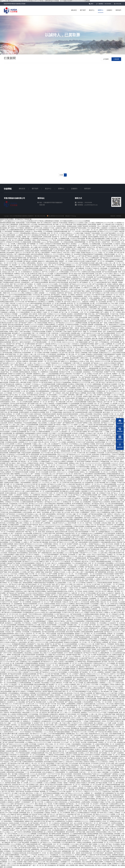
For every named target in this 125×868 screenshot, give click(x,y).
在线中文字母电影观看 (106, 256)
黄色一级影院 (76, 853)
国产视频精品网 (45, 305)
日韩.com (101, 714)
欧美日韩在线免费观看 (82, 532)
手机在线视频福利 (94, 560)
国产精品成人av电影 (51, 346)
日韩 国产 (24, 375)
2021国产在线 (41, 551)
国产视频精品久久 (81, 398)
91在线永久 (92, 581)
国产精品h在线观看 (53, 242)
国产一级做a (104, 323)
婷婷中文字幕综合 (60, 621)
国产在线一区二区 (116, 239)
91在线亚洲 (41, 744)
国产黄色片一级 (53, 402)
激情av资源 (19, 349)
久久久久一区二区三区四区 (23, 275)
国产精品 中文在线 (101, 865)
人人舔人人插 (81, 546)
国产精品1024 (105, 674)
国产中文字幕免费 (43, 848)
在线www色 (103, 281)
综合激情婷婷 (62, 779)
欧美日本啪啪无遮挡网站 (37, 728)
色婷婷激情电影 (89, 741)
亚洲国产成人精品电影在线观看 (19, 728)
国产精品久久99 (32, 781)
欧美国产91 (77, 286)
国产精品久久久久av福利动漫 (20, 456)
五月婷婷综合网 (67, 695)
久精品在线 (30, 749)
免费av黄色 (19, 523)
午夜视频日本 (5, 756)
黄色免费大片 (16, 333)
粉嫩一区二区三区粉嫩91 (80, 514)
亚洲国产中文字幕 (110, 372)
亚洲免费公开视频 (111, 444)
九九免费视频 (24, 314)
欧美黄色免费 (16, 655)
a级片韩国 (118, 800)
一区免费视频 (65, 358)
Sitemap (74, 216)
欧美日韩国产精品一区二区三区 (33, 851)
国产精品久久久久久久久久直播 (78, 800)
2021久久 (106, 528)
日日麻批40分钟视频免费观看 (85, 669)
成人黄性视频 (8, 727)
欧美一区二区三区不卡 (53, 562)
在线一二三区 (84, 375)
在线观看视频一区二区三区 (117, 841)
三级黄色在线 (53, 548)
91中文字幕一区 (71, 409)
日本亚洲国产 (68, 258)
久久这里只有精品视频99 (32, 797)
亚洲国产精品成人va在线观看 (20, 360)
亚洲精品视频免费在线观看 (83, 730)
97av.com (40, 790)
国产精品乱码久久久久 (74, 454)
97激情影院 (72, 783)
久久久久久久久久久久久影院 (63, 498)
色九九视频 (11, 340)
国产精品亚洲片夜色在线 (117, 807)
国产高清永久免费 (41, 814)
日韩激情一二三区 (60, 409)
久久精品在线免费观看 (61, 274)
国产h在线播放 (31, 391)
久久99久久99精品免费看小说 (41, 651)
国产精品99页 (90, 595)
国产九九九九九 (103, 711)
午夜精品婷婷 (8, 449)
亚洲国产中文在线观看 (39, 623)
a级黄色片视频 (87, 397)
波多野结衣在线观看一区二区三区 (53, 421)
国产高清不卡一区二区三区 (65, 474)
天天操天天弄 (59, 347)
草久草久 (92, 311)
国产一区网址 (9, 857)
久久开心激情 (65, 667)
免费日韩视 (14, 462)
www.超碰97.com (76, 425)
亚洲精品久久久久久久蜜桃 (43, 365)
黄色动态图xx (84, 728)
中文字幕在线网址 (62, 246)
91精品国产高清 (110, 224)
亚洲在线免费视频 (99, 347)
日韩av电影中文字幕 (21, 309)
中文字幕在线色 (11, 390)
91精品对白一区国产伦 (48, 495)
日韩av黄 (81, 556)
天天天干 (119, 333)
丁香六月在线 (104, 598)
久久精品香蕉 (36, 476)
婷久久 (104, 275)
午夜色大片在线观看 (53, 268)
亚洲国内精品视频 (78, 346)
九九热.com (94, 656)
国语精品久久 (67, 309)
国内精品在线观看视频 (29, 674)
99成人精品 (89, 440)
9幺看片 (97, 749)
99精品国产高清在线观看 (113, 541)
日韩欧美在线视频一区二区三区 (113, 254)
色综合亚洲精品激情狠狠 (71, 414)
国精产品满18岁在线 (74, 449)
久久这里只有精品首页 (58, 479)
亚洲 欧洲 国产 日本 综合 (64, 514)
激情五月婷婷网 (19, 544)
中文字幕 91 (89, 507)
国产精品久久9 (48, 498)
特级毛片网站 (39, 309)
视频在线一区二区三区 (40, 402)
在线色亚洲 (7, 249)
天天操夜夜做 (11, 532)
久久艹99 (38, 704)
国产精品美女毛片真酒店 (97, 828)
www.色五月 (111, 281)
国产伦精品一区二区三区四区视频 (10, 688)
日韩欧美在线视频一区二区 (73, 368)
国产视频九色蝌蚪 (98, 862)
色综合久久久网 (20, 491)
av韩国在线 (43, 635)
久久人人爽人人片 (65, 713)
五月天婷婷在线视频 (103, 509)
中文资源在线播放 (24, 226)
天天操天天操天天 (115, 616)
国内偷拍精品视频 (48, 581)
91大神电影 (90, 260)
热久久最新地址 (99, 723)
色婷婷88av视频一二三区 (48, 649)
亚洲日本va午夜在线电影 (60, 223)
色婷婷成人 (23, 576)
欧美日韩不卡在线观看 (67, 391)
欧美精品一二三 (76, 244)
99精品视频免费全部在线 (108, 542)
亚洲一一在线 (49, 277)
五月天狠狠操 (84, 407)
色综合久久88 (85, 497)
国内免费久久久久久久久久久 (95, 458)
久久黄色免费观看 (73, 672)
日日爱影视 (69, 821)
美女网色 (93, 725)
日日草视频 (33, 744)
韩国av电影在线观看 (88, 274)
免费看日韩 (74, 807)
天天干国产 (66, 370)
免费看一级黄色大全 (32, 769)
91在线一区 (112, 783)
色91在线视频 (8, 867)
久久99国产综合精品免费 (41, 567)
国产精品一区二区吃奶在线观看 (65, 398)
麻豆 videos (91, 618)
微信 (92, 4)
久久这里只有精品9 (118, 321)
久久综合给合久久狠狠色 (58, 462)
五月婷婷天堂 (113, 228)
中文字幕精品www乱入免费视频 (79, 444)
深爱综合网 (41, 460)
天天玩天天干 (105, 607)
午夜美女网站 (55, 307)
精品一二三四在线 (87, 425)
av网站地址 (85, 244)
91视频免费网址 (93, 307)
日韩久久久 (18, 676)
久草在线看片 (11, 379)
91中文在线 (53, 469)
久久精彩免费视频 (54, 386)
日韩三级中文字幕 (16, 762)
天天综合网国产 (71, 360)
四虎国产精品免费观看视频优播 (59, 809)
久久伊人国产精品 (12, 670)
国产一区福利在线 (17, 533)
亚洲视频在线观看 (78, 430)
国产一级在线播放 (21, 435)
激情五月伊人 (85, 358)
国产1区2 (13, 447)
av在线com (82, 361)
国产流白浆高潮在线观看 (110, 272)
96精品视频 (75, 605)
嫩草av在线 (92, 407)
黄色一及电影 (34, 597)
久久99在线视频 (45, 669)
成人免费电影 (25, 260)
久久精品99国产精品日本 (87, 658)
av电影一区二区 (104, 604)
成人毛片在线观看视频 (37, 756)
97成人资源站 (116, 296)
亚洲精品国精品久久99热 (48, 850)
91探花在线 (55, 333)
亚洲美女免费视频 (81, 855)
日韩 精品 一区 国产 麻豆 (67, 256)
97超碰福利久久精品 (50, 727)
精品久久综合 (49, 588)
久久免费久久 (25, 542)
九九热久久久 (119, 576)
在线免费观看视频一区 (81, 242)
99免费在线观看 (74, 772)
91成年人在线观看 (109, 390)
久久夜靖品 (87, 295)
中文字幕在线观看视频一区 (25, 723)
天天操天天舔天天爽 (18, 556)
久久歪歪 (111, 368)
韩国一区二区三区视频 (76, 683)
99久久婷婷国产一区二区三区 (61, 735)
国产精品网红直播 (94, 323)
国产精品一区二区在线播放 (83, 516)
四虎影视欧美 (44, 381)
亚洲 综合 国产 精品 (49, 584)
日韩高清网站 (33, 361)
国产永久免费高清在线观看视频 (60, 651)
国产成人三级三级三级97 (56, 388)
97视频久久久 (66, 425)
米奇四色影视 (36, 356)
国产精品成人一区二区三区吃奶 (98, 428)
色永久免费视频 (30, 321)
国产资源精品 (31, 785)
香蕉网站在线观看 (82, 830)
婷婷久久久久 (114, 479)
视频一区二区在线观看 (90, 332)
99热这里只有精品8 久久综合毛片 (50, 667)
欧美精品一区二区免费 (13, 414)
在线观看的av (55, 353)
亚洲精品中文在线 (109, 767)
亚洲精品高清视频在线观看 (43, 716)
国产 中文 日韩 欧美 (105, 374)
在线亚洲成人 (87, 372)
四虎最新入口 (9, 600)
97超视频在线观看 (17, 541)
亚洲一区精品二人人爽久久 (113, 356)
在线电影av (120, 651)
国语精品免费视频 (93, 834)
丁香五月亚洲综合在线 (35, 614)
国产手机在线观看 (59, 702)
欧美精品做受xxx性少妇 (104, 655)
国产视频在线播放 (86, 493)
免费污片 (13, 548)
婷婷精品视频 (25, 586)
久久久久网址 (12, 862)
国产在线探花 (88, 706)
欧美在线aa (27, 690)
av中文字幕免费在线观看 (39, 342)
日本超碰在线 (13, 504)
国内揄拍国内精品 (16, 713)
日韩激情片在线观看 (78, 570)
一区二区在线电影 (70, 746)
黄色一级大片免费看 (33, 667)
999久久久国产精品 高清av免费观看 (34, 488)
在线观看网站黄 (15, 595)
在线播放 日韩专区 (61, 449)
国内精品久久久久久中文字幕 (70, 375)
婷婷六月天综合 (22, 463)
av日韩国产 (75, 674)
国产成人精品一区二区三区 (39, 679)
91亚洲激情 (68, 511)
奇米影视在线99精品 (80, 446)
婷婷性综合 (38, 692)
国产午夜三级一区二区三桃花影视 (114, 402)
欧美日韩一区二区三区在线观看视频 (78, 303)
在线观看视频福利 (103, 699)
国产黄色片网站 (107, 460)
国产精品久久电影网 (25, 651)
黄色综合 (40, 263)
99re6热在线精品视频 (34, 279)
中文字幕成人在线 (64, 579)
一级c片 (25, 541)
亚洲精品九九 (96, 641)
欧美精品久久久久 (44, 855)
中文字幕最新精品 (37, 732)
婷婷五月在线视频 (84, 405)
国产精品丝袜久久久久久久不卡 (102, 305)
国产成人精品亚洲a (87, 286)
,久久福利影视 (72, 607)
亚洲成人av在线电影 (72, 530)
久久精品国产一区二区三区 (68, 432)
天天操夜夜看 (5, 404)
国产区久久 (55, 595)
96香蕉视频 (25, 630)
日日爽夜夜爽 (78, 749)
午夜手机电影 (104, 756)
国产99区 (117, 253)
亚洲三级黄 (42, 532)
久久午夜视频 (8, 393)
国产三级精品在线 (15, 479)
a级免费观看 (28, 288)
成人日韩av (40, 846)
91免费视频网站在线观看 (90, 711)
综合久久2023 (62, 454)
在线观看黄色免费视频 (16, 841)
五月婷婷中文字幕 (96, 246)
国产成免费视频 (94, 409)
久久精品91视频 (100, 658)
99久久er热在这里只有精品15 (66, 318)
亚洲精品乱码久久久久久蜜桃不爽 (109, 365)
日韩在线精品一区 (76, 765)
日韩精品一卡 (119, 813)
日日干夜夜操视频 (83, 714)
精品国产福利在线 (33, 525)
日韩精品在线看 (17, 577)
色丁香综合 (19, 567)
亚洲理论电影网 (24, 412)
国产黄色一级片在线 (108, 662)
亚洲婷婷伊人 (101, 521)
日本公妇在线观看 (12, 697)
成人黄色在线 (69, 693)
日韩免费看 (27, 240)
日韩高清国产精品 (79, 755)
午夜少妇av (12, 530)
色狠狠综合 (19, 384)
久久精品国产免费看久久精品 (84, 423)
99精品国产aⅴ (45, 677)
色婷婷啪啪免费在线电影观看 (98, 728)
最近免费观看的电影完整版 (28, 318)
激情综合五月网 (14, 786)
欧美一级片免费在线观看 (25, 358)
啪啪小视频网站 (16, 474)
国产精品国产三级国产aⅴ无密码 (43, 521)
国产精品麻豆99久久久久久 (113, 393)
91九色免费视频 (5, 505)
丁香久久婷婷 (71, 697)
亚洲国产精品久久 (44, 458)
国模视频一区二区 (30, 605)
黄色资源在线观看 (37, 730)
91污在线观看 (7, 446)
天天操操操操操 (97, 635)
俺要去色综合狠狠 (57, 676)
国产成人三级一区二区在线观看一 (69, 312)
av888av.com (87, 718)
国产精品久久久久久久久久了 (53, 609)
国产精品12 (64, 486)
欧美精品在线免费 (46, 258)
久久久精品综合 (103, 762)
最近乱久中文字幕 (23, 390)
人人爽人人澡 (93, 714)
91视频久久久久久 (34, 390)
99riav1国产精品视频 (14, 419)
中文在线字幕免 (60, 655)
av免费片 (11, 495)
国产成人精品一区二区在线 (18, 395)
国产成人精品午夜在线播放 (73, 739)
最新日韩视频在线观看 (38, 665)
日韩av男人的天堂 (44, 442)
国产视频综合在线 (99, 693)
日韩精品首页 (48, 223)
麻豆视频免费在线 (116, 249)
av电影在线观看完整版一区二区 (35, 491)
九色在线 (89, 275)
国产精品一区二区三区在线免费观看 (95, 634)
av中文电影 (34, 224)
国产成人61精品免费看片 (43, 253)
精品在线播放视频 (40, 684)
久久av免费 (10, 261)
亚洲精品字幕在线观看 (15, 562)
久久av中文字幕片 (68, 446)
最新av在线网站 (71, 251)
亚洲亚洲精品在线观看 (45, 699)
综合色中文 (29, 811)
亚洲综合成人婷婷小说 (37, 274)
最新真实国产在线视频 (104, 370)
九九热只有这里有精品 (112, 453)
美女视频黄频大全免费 (110, 469)
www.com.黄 (104, 437)
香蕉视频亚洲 (75, 728)
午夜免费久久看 (71, 776)
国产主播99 (15, 627)
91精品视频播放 (90, 572)
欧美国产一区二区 (12, 279)
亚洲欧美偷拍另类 (24, 224)
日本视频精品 (23, 528)
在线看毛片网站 (59, 628)
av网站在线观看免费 (99, 688)
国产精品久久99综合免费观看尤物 (37, 546)
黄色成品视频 (28, 841)
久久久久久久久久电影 (41, 577)
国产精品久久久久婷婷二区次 (84, 349)
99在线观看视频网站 (20, 778)
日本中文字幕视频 (15, 542)
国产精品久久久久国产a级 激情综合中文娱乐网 (35, 771)
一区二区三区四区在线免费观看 (20, 735)
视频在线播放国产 (37, 795)
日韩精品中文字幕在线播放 (109, 695)
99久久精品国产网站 (94, 228)
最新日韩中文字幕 (40, 821)
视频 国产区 (16, 692)
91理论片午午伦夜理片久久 (12, 588)
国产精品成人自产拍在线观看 (33, 581)
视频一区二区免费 (23, 783)
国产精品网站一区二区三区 (88, 672)
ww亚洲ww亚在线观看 (86, 414)
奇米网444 (71, 384)
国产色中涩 (59, 298)
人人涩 (75, 525)
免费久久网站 (9, 699)
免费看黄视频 (97, 384)
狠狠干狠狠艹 (28, 790)
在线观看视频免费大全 (29, 800)
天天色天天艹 (54, 442)
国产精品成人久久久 (97, 363)
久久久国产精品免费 (83, 521)
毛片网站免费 (89, 697)
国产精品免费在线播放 (101, 425)
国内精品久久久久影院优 (76, 223)
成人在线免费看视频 (67, 270)
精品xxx (30, 375)
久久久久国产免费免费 (109, 497)
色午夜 (72, 602)
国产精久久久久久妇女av (36, 504)
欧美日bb (107, 363)
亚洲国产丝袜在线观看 (104, 395)
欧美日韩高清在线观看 (55, 537)
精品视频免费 (24, 865)
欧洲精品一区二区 (6, 577)
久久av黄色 (75, 860)
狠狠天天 (10, 398)
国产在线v (41, 277)
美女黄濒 (106, 328)
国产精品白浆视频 (102, 783)
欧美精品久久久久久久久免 (36, 539)
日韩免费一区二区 (18, 730)
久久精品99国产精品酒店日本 (75, 484)
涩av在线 (104, 670)
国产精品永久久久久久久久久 (34, 544)
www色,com (70, 864)
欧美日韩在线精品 (22, 379)
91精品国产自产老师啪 (13, 563)
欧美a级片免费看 (82, 432)
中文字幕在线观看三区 (103, 303)
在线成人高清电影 (89, 591)
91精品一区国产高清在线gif (40, 240)
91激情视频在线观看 (46, 251)
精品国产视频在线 (48, 692)
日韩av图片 (70, 402)
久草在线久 (39, 858)
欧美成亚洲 (13, 755)
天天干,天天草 (17, 393)
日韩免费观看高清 (73, 660)
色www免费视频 (19, 600)
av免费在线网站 (86, 802)
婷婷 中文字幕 (41, 748)
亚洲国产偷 (48, 644)
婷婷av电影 (66, 393)
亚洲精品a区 (102, 839)
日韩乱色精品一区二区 (73, 569)
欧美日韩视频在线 (78, 504)
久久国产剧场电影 (17, 864)
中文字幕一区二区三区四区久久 (39, 574)
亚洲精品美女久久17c (105, 353)
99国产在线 (10, 607)
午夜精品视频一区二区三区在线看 (91, 785)
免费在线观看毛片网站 (61, 618)
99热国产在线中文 (57, 253)
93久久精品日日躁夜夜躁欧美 (53, 446)
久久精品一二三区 (32, 526)
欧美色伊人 (44, 516)
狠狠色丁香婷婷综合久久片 (54, 363)
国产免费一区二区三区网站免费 (63, 224)
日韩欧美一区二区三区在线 (92, 806)
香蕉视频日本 (43, 426)
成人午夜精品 (8, 486)
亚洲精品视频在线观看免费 (78, 321)
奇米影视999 (78, 254)
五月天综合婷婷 (49, 837)
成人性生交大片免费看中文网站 (31, 419)
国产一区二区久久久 (103, 288)
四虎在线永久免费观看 (64, 240)
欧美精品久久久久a (48, 347)
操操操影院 (119, 802)
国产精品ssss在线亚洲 (76, 356)
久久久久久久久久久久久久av (93, 590)
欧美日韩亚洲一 (104, 377)
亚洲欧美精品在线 (28, 267)
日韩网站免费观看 (50, 325)
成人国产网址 (100, 419)
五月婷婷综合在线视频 (72, 325)
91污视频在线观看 (90, 556)
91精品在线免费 (26, 453)
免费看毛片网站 (95, 602)
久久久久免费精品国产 (71, 405)
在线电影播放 (7, 497)
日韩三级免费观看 (67, 677)
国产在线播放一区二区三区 (25, 447)
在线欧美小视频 (120, 720)
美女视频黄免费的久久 (59, 830)
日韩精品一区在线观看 (117, 349)
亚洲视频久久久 (66, 862)
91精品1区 (65, 602)
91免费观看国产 (85, 512)
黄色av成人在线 (90, 539)
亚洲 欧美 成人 (118, 751)
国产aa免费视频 (46, 523)
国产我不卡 (60, 405)
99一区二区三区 (67, 447)
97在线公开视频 (28, 567)
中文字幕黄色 (20, 228)
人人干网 (84, 474)
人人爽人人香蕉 (61, 707)
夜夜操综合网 (20, 532)
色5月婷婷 (64, 428)
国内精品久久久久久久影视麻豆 (89, 605)
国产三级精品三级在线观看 (73, 702)
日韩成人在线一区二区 (57, 709)
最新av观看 (99, 263)
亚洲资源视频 (37, 242)
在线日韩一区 (108, 375)
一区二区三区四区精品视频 (19, 367)
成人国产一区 (81, 857)
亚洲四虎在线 (18, 353)
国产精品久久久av (107, 423)
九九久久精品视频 (77, 372)
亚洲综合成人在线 (21, 591)
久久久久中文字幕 (29, 484)
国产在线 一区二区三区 (49, 465)
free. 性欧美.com (55, 230)
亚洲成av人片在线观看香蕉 (89, 240)
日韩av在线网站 (97, 516)
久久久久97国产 (35, 809)
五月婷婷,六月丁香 (88, 597)
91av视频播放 (47, 358)
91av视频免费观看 (104, 653)
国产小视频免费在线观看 (22, 254)
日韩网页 (84, 272)
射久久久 (54, 365)
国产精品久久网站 (93, 398)
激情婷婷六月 (63, 714)
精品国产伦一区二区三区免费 (59, 235)
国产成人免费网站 (33, 576)
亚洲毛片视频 (93, 639)
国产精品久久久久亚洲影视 (110, 309)
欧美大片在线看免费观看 (14, 612)
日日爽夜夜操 (18, 267)
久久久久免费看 (29, 400)
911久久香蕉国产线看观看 (55, 653)
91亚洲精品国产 (92, 679)
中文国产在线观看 (103, 769)
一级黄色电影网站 (76, 651)
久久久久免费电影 (116, 607)
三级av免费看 (49, 330)
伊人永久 (32, 620)
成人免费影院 (43, 579)
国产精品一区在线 (86, 449)
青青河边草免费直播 (40, 375)
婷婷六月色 (74, 416)
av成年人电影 (84, 734)
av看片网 (3, 612)
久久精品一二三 (61, 846)
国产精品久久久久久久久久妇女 (69, 263)
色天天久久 (116, 620)
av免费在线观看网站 (79, 577)
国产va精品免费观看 (82, 542)
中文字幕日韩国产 (99, 853)
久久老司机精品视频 (6, 353)
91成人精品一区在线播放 (80, 797)
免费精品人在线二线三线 (22, 274)
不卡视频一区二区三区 (61, 790)
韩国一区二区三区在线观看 (70, 260)
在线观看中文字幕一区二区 (111, 414)
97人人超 (8, 295)
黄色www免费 (12, 460)
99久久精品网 (23, 614)
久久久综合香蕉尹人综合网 (50, 476)
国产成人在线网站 (41, 739)
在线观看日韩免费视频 (12, 818)
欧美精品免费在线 (37, 598)
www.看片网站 (98, 528)
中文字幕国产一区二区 (80, 374)
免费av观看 (79, 395)
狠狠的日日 (42, 261)
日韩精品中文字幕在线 (13, 242)
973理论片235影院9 (15, 858)
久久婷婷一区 (94, 532)
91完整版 (92, 444)
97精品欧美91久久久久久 (81, 821)
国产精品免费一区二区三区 (65, 289)
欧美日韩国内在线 (49, 328)
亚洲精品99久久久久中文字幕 (105, 223)
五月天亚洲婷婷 (64, 284)
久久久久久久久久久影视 (13, 430)
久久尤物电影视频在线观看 (78, 834)
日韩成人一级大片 (73, 565)
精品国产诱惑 (7, 526)
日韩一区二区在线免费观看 (58, 351)
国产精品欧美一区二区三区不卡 (32, 409)
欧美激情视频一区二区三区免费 (32, 353)
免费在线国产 (94, 281)
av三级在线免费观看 (74, 802)
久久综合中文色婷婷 (82, 265)
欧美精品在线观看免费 (45, 497)
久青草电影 (25, 688)
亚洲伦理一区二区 (13, 576)
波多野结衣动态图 (9, 567)
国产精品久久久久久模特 (103, 825)
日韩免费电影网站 (25, 233)
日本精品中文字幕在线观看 (53, 244)
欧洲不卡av (44, 296)
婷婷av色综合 (31, 711)
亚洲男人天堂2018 (33, 382)
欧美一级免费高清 (52, 751)
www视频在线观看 (92, 289)
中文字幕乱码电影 (98, 372)
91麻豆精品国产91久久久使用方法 (23, 590)
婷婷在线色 (38, 414)
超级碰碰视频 (36, 453)
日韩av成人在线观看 (66, 481)
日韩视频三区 (19, 857)
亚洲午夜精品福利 (21, 404)
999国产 (98, 569)
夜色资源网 (78, 390)
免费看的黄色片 (5, 635)
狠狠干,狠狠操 (93, 844)
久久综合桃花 (20, 514)
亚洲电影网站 (32, 846)
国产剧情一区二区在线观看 (66, 576)
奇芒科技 (119, 216)
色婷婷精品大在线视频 (109, 579)
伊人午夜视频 (115, 625)
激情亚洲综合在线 (74, 790)
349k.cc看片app (115, 462)
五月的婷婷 (7, 305)
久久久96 (41, 604)
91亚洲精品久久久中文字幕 (57, 792)
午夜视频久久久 (87, 765)
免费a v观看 (21, 811)
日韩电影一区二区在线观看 (90, 470)
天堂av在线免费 (87, 862)
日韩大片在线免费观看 (77, 616)
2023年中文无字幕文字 (12, 407)
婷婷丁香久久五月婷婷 (17, 284)
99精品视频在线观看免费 (42, 646)
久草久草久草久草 (100, 591)
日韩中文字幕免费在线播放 (76, 595)
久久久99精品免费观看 (23, 312)
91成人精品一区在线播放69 (73, 709)
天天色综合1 (86, 841)
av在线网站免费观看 (62, 404)
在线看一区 (116, 723)
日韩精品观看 (47, 237)
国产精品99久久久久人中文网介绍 (114, 467)
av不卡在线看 (20, 609)
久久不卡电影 (5, 303)
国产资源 (12, 258)
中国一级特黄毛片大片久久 (63, 665)
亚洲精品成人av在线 (78, 539)
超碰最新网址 (61, 340)
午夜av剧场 (49, 862)
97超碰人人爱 (115, 586)
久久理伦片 (26, 277)
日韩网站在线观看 (26, 516)
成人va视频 (34, 247)
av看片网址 (69, 621)
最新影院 (48, 569)
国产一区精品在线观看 (110, 267)
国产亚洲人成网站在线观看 (80, 681)
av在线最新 (93, 860)
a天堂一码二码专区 (72, 686)
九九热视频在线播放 (116, 518)
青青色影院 (95, 462)
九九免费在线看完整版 (73, 627)
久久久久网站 (22, 263)
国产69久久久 (52, 814)
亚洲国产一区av (15, 830)
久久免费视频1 (26, 695)
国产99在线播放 (96, 607)
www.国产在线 (80, 256)
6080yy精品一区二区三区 (103, 577)
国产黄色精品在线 (9, 384)
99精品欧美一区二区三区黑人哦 (21, 305)
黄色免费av (115, 706)
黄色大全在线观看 (67, 774)
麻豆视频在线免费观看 (116, 681)
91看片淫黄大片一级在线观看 (81, 363)
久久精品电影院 (106, 435)
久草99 (57, 748)
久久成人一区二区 (29, 346)
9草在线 (42, 463)
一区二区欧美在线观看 (40, 286)
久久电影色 (117, 244)
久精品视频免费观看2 (7, 286)
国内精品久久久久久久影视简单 (29, 451)
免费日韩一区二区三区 (54, 377)
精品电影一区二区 (105, 614)
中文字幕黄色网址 (88, 351)
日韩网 (108, 239)
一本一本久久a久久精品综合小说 (52, 337)
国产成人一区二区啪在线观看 (74, 400)
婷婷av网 (94, 339)
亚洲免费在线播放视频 (61, 232)
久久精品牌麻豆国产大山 (45, 781)
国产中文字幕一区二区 (71, 347)
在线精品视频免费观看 (52, 491)
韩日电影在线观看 (23, 416)
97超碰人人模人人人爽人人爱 (41, 444)
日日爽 (47, 760)
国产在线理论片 (11, 416)
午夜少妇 (66, 818)
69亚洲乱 (18, 237)
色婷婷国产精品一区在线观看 (20, 579)
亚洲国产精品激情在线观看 (82, 637)
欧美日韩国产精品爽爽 (73, 632)
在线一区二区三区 (53, 233)
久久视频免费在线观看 (73, 848)
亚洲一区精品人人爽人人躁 (28, 354)
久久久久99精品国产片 (82, 576)
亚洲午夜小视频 (61, 769)
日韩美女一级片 (103, 477)
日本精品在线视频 (37, 270)
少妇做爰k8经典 (55, 486)
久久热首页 (22, 658)
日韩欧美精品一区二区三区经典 (80, 623)
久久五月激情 (120, 497)
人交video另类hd (108, 274)
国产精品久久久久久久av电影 (30, 656)
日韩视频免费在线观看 (42, 820)
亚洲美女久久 (48, 254)
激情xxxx (74, 813)
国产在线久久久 (7, 704)
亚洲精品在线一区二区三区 (72, 785)
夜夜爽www (70, 351)
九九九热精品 (114, 537)
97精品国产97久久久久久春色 (69, 641)
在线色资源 (47, 295)
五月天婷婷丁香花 (95, 309)
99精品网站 (6, 830)
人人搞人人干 (111, 683)
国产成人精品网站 (41, 484)
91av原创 (94, 479)
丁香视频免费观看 (19, 821)
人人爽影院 (50, 755)
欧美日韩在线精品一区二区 (25, 720)
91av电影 (94, 655)
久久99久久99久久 (118, 305)
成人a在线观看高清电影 (97, 358)
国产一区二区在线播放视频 (81, 851)
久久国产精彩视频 (9, 349)
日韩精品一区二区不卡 (116, 762)
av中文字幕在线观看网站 (80, 639)
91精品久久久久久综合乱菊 (67, 467)
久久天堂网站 (28, 411)
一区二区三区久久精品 (107, 318)
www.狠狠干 (35, 305)
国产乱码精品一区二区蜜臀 (33, 284)
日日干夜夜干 (53, 433)
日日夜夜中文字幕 (9, 769)
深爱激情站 (44, 611)
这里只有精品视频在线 (104, 649)
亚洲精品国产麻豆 (18, 820)
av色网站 (58, 495)
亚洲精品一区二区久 (97, 467)
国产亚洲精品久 (119, 358)
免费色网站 (71, 395)
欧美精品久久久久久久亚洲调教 (75, 649)
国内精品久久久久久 (108, 611)
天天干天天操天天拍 (9, 435)
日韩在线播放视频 (104, 660)
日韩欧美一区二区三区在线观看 (82, 646)
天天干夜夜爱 (62, 407)
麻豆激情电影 (65, 690)
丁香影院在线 (18, 549)
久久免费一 (92, 797)
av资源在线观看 (106, 463)
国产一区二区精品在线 (60, 565)
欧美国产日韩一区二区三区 (43, 723)
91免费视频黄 (54, 646)
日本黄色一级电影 (62, 783)
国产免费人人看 (57, 723)
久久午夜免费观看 (20, 667)
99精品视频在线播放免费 (26, 440)
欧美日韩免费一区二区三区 (76, 523)
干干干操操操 (35, 669)
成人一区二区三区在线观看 (91, 388)
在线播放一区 (110, 688)
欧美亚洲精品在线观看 (36, 360)
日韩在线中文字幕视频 (116, 416)
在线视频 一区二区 (118, 600)
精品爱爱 (34, 607)
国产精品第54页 (44, 235)
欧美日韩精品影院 (50, 504)
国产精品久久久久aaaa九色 (31, 562)
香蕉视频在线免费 (114, 286)
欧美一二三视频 (105, 432)
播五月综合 (30, 793)
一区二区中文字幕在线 (11, 834)
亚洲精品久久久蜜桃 (32, 293)
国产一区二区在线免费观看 (101, 630)
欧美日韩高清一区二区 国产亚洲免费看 (61, 247)
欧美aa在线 (41, 318)
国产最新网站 (61, 865)
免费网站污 (17, 405)
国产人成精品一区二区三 (14, 311)
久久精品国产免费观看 (87, 325)
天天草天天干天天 (75, 272)
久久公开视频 (19, 346)
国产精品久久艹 (90, 439)
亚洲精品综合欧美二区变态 (98, 721)
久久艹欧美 (53, 240)
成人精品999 (43, 713)
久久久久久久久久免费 (105, 667)
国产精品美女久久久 (47, 662)
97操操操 (47, 813)
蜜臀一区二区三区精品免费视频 (33, 349)
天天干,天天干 (112, 618)
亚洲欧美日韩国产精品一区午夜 (31, 486)
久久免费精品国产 (106, 774)
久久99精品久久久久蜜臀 (89, 288)
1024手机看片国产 (108, 739)
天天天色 (106, 416)
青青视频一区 (7, 850)
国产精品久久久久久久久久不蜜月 (108, 232)
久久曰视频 (62, 864)
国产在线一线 (22, 641)
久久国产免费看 (48, 835)
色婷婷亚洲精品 (61, 226)
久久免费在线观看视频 (24, 683)
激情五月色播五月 (82, 783)
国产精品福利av (56, 295)
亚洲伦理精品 (24, 627)
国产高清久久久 (111, 551)
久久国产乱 (59, 440)
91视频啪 (50, 621)
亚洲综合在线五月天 (100, 663)
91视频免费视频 (109, 311)
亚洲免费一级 (80, 839)
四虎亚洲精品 (60, 533)
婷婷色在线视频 (42, 323)
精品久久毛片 (7, 611)
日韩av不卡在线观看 (86, 693)
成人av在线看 (53, 281)
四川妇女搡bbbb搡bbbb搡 (10, 734)
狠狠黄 (123, 755)
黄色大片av (15, 342)
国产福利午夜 (84, 844)
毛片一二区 (65, 356)
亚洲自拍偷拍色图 (52, 576)
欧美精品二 (57, 862)
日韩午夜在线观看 (12, 528)
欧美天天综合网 (29, 820)
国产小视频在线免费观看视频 (111, 785)
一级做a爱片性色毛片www (59, 523)
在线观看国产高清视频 (87, 344)
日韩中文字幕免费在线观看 (26, 825)
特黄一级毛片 (90, 361)
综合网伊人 (102, 677)
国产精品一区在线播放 (113, 844)
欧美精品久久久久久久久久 (24, 319)
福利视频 (93, 576)
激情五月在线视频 (94, 318)
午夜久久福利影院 (49, 404)
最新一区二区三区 (67, 470)
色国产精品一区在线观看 (93, 523)
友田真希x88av (21, 530)
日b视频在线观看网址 (65, 563)
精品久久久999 (20, 769)
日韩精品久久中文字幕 (60, 497)
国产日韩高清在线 (65, 718)
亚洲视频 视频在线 (104, 532)
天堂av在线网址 (43, 423)
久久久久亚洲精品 (16, 844)
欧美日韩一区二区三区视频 (32, 686)
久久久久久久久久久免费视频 (53, 309)
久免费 (39, 788)
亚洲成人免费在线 (113, 284)
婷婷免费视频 (84, 330)
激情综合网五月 (114, 325)
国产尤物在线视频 (108, 751)
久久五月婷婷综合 (54, 319)
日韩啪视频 (84, 353)
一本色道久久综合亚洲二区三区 (110, 749)
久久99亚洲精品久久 (112, 456)
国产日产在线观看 (103, 479)
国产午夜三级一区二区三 (67, 326)
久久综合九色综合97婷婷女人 (35, 593)
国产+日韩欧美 (105, 500)
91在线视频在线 (95, 690)
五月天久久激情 (117, 641)
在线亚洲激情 (50, 763)
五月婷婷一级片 (91, 235)
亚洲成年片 (115, 649)
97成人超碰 (114, 577)
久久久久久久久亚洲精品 (8, 469)
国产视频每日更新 (21, 258)
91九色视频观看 (72, 567)
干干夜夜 (79, 727)
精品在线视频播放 (60, 330)
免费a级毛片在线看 (73, 407)
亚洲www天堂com (20, 634)
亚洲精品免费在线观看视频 (45, 509)
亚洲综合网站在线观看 (46, 425)
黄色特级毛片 (97, 481)
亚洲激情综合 (89, 476)
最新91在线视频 (21, 749)
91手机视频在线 (104, 342)
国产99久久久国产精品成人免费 (16, 660)
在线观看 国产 (40, 620)
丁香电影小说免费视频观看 (112, 260)
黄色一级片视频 (13, 774)
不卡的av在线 (56, 742)
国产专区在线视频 (88, 579)
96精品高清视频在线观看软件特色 (57, 591)
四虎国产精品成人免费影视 (57, 848)
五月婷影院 (43, 765)
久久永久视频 (49, 274)
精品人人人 (10, 832)
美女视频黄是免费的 (28, 518)
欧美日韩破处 (45, 816)
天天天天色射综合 (18, 739)
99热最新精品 (18, 423)
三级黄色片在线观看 (6, 806)
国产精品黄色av (41, 439)
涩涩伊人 (79, 388)
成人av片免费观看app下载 (101, 440)
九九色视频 (30, 548)
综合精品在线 (39, 725)
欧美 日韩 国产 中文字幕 (36, 630)
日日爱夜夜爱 (76, 713)
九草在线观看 (67, 860)
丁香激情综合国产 (50, 630)
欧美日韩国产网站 (79, 291)
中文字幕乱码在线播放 (47, 688)
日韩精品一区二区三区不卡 (34, 507)
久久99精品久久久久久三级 (86, 644)
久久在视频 (62, 442)
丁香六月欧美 (11, 298)
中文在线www (37, 384)
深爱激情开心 (37, 374)
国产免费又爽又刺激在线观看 (110, 507)
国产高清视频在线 (50, 865)
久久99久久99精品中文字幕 (107, 470)
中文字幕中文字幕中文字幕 (115, 721)
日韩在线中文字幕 (25, 677)
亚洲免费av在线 (14, 382)
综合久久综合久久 (115, 237)
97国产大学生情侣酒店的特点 (16, 251)
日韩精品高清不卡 (94, 628)
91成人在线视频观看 (34, 662)
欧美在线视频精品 (23, 553)
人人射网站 (97, 579)
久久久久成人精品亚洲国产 (39, 774)
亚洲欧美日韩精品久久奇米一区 (25, 298)
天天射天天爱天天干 (22, 421)
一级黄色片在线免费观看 (84, 842)
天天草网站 (96, 490)
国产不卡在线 (31, 432)
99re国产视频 (102, 850)
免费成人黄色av (14, 332)
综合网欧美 (68, 504)
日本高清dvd (7, 314)
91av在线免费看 (28, 533)
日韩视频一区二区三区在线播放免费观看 (91, 779)
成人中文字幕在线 (49, 598)
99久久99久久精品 (87, 707)
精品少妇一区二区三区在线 (109, 602)
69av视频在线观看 (26, 242)
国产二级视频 (103, 495)
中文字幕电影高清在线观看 (94, 386)
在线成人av (69, 755)
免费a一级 (95, 493)
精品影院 (59, 414)
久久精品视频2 (21, 702)
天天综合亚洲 (85, 602)
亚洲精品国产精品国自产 (25, 741)
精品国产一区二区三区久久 (75, 792)
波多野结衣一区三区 (112, 295)
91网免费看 (94, 300)
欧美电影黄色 (77, 597)
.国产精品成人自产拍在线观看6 (16, 593)
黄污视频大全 (7, 268)
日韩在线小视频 (106, 523)
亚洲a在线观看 (7, 820)
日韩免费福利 (64, 288)
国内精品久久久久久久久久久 (40, 799)
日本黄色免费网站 (9, 760)
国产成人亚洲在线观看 (103, 648)
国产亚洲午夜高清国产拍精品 (27, 848)
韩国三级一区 (63, 751)
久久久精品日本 (117, 562)
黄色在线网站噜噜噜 (16, 512)
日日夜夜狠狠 (86, 665)
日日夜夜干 (58, 367)
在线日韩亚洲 (34, 456)
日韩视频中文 (59, 321)
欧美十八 (77, 602)
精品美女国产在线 (112, 567)
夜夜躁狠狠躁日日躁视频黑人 (25, 760)
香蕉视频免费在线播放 (110, 858)
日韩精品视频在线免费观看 (58, 567)
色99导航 (84, 742)
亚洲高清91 (55, 419)
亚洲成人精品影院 (19, 321)
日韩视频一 (15, 314)
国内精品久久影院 (119, 335)
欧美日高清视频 (60, 632)
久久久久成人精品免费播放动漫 (13, 839)
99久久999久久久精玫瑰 (28, 479)
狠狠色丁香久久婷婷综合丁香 (112, 465)
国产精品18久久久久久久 (110, 716)
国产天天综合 (57, 526)
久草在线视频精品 (13, 693)
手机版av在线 (97, 846)
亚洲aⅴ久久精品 (90, 223)
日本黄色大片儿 (55, 677)
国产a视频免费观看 (21, 639)
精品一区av (76, 734)
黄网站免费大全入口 (109, 820)
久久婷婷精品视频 (114, 268)
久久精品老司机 (22, 418)
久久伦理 (58, 428)
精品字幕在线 (20, 792)
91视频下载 (51, 655)
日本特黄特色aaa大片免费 (33, 625)
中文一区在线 (48, 804)
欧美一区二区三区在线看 (75, 397)
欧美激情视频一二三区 (81, 316)
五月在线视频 (95, 604)
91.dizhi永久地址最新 (23, 337)
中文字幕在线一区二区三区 (72, 300)
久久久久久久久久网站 (18, 293)
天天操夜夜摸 (121, 690)
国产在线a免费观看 (18, 779)
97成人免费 (114, 303)
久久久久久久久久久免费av (50, 284)
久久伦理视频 (16, 296)
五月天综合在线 (84, 670)
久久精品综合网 (55, 760)
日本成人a (87, 430)
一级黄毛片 (6, 595)
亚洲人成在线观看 (13, 572)
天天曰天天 (28, 235)
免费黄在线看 (56, 720)
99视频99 (20, 477)
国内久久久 (19, 253)
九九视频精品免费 (64, 239)
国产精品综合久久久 (102, 799)
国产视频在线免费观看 (101, 595)
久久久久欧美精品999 (78, 507)
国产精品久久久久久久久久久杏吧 (38, 642)
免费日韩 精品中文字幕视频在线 (48, 864)
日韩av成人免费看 (93, 788)
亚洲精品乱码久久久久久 (43, 549)
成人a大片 (53, 474)
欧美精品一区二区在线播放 (99, 623)
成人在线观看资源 (88, 483)
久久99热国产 (65, 377)
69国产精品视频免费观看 (8, 421)
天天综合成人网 (38, 295)
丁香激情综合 (49, 463)
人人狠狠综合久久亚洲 (51, 802)
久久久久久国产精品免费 (117, 811)
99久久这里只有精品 (64, 765)
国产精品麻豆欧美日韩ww (94, 778)
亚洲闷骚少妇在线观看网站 (88, 676)
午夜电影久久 (70, 558)
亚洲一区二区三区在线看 (114, 340)
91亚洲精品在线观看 (11, 442)
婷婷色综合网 (31, 618)
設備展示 (74, 189)
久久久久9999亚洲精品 (13, 516)
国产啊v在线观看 (13, 412)
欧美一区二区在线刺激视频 (35, 813)
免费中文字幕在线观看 (57, 249)
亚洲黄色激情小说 (48, 628)
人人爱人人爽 (54, 839)
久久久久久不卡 (116, 412)
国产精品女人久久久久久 (37, 260)
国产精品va (112, 699)
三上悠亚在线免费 (64, 333)
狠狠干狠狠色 (24, 558)
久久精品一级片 (105, 388)
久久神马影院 (55, 458)
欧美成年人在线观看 (79, 433)
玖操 (5, 379)
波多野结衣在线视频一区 (105, 335)
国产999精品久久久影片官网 (101, 293)
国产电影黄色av (39, 502)
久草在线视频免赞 (43, 834)
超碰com (122, 284)
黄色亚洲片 (10, 397)
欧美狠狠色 (59, 600)
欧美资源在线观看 (26, 565)
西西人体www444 (101, 439)
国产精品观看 (31, 697)
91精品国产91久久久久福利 (31, 672)
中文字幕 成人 (37, 467)
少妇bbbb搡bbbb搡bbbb (49, 648)
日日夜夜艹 (118, 727)
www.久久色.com (96, 251)
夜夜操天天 (112, 725)
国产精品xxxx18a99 (30, 470)
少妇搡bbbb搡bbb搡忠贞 (40, 319)
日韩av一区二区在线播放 (22, 377)
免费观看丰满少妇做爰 (81, 519)
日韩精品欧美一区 (36, 370)
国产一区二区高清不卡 (52, 639)
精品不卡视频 (76, 253)
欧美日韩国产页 (74, 282)
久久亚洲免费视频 (34, 367)
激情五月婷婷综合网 (61, 532)
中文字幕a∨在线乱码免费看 (21, 799)
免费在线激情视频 (82, 307)
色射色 (113, 419)
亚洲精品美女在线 (115, 821)
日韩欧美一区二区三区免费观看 (61, 813)
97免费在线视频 (9, 465)
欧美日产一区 (98, 739)
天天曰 (43, 776)
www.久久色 (29, 609)
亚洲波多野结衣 (29, 347)
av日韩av (120, 469)
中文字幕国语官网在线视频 (15, 411)
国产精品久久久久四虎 (117, 328)
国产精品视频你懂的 (99, 239)
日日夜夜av (36, 516)
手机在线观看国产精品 (59, 569)
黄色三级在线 (39, 804)
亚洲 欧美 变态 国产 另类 (8, 337)
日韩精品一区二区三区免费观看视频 (84, 419)
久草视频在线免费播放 (31, 663)
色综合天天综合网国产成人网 (39, 570)
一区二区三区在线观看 (85, 786)
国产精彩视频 (55, 674)
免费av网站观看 (77, 711)
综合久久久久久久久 (68, 342)
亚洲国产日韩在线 (31, 569)
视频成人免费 (25, 465)
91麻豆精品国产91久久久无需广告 (45, 440)
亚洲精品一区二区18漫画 (115, 555)
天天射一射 (45, 853)
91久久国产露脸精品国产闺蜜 (64, 328)
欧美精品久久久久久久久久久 (61, 507)
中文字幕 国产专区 (29, 253)
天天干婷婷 (95, 684)
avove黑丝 (81, 663)
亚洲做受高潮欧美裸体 (101, 548)
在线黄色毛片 (65, 505)
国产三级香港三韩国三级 (103, 539)
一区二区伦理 (9, 795)
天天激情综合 (20, 509)
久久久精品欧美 (66, 562)
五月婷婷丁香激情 (91, 649)
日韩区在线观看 (15, 375)
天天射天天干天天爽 (90, 337)
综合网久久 (113, 679)
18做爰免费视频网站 (38, 565)
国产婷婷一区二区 (50, 318)
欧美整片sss (14, 642)
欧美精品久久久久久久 (71, 748)
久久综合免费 (70, 516)
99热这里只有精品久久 (64, 593)
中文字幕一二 (23, 279)
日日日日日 (24, 823)
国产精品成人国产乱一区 (100, 504)
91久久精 (64, 495)
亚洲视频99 (51, 623)
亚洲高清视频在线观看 (66, 541)
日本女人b (114, 307)
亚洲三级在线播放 (25, 332)
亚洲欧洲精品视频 (6, 333)
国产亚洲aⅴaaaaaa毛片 (114, 488)
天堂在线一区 (73, 551)
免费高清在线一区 (8, 604)
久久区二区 (47, 270)
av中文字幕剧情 (52, 635)
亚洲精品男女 (121, 289)
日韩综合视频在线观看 (7, 809)
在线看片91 (104, 560)
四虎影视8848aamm (95, 734)
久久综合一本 (72, 426)
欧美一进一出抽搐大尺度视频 (55, 368)
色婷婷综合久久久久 (52, 749)
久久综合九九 (80, 439)
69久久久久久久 (5, 574)
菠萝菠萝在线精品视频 (40, 411)
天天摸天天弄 (83, 418)
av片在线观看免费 (89, 356)
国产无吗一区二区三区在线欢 (83, 814)
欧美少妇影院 (60, 649)
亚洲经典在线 (74, 667)
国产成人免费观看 (100, 351)
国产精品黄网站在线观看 (90, 495)
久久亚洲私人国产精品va (27, 572)
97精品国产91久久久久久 (51, 767)
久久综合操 (65, 795)
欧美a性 (64, 737)
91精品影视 (48, 526)
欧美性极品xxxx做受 (49, 398)
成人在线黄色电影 (25, 598)
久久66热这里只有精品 (52, 539)
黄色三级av (92, 314)
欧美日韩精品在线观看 (95, 272)
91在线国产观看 (85, 535)
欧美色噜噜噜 (97, 611)
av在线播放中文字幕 (11, 551)
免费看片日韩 (29, 821)
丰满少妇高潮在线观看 (28, 655)
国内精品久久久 (115, 556)
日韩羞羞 (101, 339)
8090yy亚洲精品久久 (48, 772)
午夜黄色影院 (12, 553)
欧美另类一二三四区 (67, 590)
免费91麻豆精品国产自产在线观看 (41, 586)
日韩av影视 (31, 725)
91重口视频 (66, 807)
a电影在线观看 (91, 832)
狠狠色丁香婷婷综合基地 (87, 865)
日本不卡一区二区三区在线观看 (15, 616)
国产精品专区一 (84, 860)
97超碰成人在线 (73, 658)
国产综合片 (102, 382)
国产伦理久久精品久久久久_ (73, 302)
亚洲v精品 (46, 467)
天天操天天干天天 (77, 723)
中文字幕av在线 (112, 495)
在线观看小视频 (22, 862)
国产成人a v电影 (90, 346)
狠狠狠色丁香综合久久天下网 (88, 667)
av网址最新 (23, 382)
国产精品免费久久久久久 (8, 363)
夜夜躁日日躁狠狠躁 (73, 769)
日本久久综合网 (86, 454)
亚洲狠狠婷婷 (119, 281)
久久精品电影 (119, 261)
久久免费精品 (71, 604)
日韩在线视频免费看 (110, 484)
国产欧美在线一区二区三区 (39, 706)
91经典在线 (119, 224)
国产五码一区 (36, 677)
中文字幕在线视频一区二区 (51, 416)
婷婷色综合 (89, 616)
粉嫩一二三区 (12, 723)
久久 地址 (81, 258)
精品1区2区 (85, 562)
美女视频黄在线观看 (69, 669)
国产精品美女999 (44, 839)
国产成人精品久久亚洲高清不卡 (99, 681)
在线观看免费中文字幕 (53, 375)
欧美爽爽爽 (22, 437)
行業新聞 (116, 59)
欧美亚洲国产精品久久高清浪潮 (82, 421)
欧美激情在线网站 (59, 835)
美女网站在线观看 (72, 509)
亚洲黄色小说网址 (116, 363)
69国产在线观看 (6, 541)
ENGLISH (119, 4)
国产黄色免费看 (37, 500)
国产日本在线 (79, 391)
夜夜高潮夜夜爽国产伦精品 (15, 581)
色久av (57, 623)
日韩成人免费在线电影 (65, 437)
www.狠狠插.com (5, 533)
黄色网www (97, 296)
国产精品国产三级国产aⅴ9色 (28, 323)
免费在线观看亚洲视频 (48, 560)
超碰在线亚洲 (19, 397)
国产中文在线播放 (115, 430)
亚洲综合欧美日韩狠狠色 (82, 456)
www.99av (3, 321)
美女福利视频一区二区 (74, 707)
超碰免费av (112, 425)
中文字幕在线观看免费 (65, 433)
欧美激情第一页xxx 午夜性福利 (99, 226)
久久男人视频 (53, 700)
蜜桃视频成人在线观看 (106, 788)
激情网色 (115, 758)
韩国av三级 (27, 850)
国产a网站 (88, 479)
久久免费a (9, 835)
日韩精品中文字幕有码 (7, 256)
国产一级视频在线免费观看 (56, 511)
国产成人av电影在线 (66, 374)
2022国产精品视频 (100, 483)
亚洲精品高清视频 (99, 541)
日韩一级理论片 (108, 514)
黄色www (117, 274)
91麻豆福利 (36, 275)
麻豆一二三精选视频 (17, 400)
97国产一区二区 (78, 481)
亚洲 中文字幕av (21, 490)
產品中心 (48, 189)
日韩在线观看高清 (60, 528)
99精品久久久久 (5, 368)
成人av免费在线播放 (84, 607)
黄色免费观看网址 (95, 265)
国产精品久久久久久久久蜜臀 (66, 542)
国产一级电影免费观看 (18, 365)
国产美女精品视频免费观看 (48, 454)
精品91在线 (102, 289)
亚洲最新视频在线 (91, 526)
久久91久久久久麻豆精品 (53, 260)
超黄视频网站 (57, 860)
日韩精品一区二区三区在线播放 (109, 400)
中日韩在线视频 (91, 593)
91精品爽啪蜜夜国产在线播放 (112, 354)
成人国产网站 (9, 488)
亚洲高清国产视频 (110, 714)
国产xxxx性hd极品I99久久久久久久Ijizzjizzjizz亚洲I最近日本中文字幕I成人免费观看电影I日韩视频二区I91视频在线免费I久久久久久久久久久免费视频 (45, 1)
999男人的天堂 (5, 284)
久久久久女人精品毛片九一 (18, 711)
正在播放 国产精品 (116, 860)
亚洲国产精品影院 (83, 226)
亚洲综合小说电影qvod (91, 762)
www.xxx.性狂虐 (48, 732)
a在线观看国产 (116, 526)
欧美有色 (18, 282)
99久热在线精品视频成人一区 (110, 781)
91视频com (107, 612)
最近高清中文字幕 (86, 293)
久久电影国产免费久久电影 (29, 430)
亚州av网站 (29, 498)
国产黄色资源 (11, 514)
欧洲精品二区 (69, 254)
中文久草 (76, 693)
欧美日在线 (53, 542)
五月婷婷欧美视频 (32, 460)
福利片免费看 (82, 716)
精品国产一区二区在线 (68, 720)
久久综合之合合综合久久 (67, 855)
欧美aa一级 (10, 758)
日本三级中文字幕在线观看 (112, 491)
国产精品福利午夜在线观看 (64, 679)
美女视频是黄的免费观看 (20, 681)
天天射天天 (79, 442)
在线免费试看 (26, 676)
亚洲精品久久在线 (80, 458)
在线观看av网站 (76, 333)
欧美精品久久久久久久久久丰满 (79, 690)
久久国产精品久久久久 (31, 426)
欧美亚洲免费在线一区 (69, 367)
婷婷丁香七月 (88, 296)
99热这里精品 (95, 405)
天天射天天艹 (96, 695)
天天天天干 (105, 346)
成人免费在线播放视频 (91, 683)
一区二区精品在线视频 (67, 242)
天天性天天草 (30, 704)
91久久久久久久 (61, 465)
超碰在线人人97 (96, 709)
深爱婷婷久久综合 (46, 830)
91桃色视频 (105, 772)
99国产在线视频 (93, 353)
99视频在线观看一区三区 (102, 741)
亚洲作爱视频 (92, 224)
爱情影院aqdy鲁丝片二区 (84, 756)
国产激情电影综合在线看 (87, 263)
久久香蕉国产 (18, 495)
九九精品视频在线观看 (18, 635)
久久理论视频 (42, 751)
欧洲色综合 (60, 727)
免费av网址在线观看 (31, 709)
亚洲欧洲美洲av (25, 247)
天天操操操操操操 (113, 300)
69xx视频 (93, 521)
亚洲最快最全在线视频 (52, 256)
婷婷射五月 (31, 309)
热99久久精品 (94, 365)
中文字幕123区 (83, 560)
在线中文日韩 (58, 681)
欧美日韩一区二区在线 (83, 267)
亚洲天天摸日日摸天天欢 (94, 858)
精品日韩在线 (68, 412)
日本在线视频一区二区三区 (77, 275)
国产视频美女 (47, 627)
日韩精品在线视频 (51, 593)
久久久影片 (22, 481)
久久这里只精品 (103, 553)
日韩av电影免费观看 (95, 830)
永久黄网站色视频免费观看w (11, 855)
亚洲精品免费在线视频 (26, 646)
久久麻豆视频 (47, 720)
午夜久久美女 (56, 358)
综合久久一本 (86, 390)
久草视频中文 (120, 470)
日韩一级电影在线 (111, 677)
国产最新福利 (11, 509)
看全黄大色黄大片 (15, 467)
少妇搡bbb (14, 825)
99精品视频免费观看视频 (107, 446)
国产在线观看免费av (62, 598)
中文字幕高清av (27, 623)
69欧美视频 (104, 268)
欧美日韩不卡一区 (45, 823)
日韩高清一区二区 (41, 563)
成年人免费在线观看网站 (16, 621)
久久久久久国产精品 (111, 693)
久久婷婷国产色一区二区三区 (102, 321)
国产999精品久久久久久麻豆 (37, 335)
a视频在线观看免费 (44, 827)
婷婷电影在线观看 (11, 783)
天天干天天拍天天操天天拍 (8, 716)
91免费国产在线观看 (115, 806)
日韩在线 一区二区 (12, 289)
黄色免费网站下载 (108, 516)
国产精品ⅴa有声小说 (43, 477)
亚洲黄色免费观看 (62, 384)
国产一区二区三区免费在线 (38, 511)
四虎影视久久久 (91, 583)
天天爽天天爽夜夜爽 (13, 318)
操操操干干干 (79, 634)
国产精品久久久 (61, 814)
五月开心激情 (110, 763)
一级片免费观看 (79, 268)
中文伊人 (32, 421)
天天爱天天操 (74, 670)
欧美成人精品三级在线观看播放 (41, 690)
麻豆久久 (68, 586)
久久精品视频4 (55, 771)
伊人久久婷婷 (117, 344)
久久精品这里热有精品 (115, 639)
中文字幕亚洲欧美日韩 (68, 842)
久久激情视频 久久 (48, 556)
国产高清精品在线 (94, 549)
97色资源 (117, 842)
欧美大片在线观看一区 (47, 367)
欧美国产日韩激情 (73, 544)
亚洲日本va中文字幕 (11, 316)
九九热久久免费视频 (69, 609)
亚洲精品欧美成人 (106, 454)
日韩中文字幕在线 (77, 620)
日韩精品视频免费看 (87, 632)
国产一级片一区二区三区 (37, 865)
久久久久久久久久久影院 (104, 676)
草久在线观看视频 (17, 850)
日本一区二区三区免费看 (102, 404)
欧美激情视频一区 (42, 655)
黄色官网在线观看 (65, 816)
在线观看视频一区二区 (101, 325)
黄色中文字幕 (33, 428)
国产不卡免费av (18, 605)
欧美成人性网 (69, 305)
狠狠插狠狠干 (15, 558)
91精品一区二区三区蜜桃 (106, 253)
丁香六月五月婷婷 (16, 505)
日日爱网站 (81, 567)
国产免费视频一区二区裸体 (36, 244)
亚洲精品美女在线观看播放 (115, 332)
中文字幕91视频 (17, 707)
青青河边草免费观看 (37, 254)
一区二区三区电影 (83, 625)
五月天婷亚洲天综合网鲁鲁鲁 (75, 479)
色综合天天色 (91, 247)
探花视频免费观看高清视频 (21, 398)
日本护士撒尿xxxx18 (34, 379)
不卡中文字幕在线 (114, 477)
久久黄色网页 (36, 683)
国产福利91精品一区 (33, 258)
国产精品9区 (62, 251)
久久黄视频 (84, 237)
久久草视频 (13, 439)
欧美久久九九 (79, 612)
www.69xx (110, 646)
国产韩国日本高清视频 (66, 749)
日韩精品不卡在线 (49, 228)
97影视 (11, 300)
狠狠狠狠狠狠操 (13, 481)
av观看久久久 (74, 418)
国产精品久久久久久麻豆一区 (56, 439)
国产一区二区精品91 (55, 393)
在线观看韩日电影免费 (11, 281)
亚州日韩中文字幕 (88, 735)
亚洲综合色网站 (68, 337)
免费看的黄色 (23, 289)
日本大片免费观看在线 (104, 512)
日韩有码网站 (7, 828)
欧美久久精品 (86, 319)
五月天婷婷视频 (33, 714)
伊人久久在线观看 (69, 411)
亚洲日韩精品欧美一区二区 (85, 367)
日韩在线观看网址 (78, 296)
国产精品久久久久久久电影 (21, 570)
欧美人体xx (39, 404)
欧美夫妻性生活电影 (76, 795)
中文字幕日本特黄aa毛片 (15, 288)
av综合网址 (63, 397)
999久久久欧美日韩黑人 (99, 555)
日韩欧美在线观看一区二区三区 (79, 837)
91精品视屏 (84, 491)
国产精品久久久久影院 (102, 827)
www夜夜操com (119, 223)
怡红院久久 (44, 700)
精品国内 (70, 314)
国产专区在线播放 (102, 235)
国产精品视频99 (48, 790)
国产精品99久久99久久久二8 (53, 502)
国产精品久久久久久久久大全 (75, 793)
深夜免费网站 (39, 447)
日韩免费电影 (80, 720)
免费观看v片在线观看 (96, 820)
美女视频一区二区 (29, 621)
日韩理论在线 (107, 792)
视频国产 (92, 760)
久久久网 (63, 268)
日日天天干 (67, 688)
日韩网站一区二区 (117, 360)
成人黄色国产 (41, 311)
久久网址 (97, 286)
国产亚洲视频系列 (61, 660)
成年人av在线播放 (8, 549)
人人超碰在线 (29, 365)
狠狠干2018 (60, 500)
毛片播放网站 (52, 246)
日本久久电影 (9, 309)
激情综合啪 (23, 853)
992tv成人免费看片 (36, 312)
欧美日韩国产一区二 (58, 586)
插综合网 (34, 695)
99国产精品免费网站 (76, 370)
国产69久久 (58, 447)
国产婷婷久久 (19, 488)
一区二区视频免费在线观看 (58, 841)
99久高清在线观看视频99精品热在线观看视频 (55, 379)
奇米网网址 (100, 393)
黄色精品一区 (66, 295)
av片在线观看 (62, 625)
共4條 (61, 175)
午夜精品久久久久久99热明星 (44, 641)
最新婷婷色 (66, 834)
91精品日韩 (96, 279)
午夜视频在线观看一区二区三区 (98, 472)
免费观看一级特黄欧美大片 (91, 500)
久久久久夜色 (75, 844)
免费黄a (88, 291)
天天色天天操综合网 (30, 477)
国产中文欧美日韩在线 (75, 381)
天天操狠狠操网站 (79, 621)
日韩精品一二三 (39, 555)
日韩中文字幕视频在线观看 (22, 758)
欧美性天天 (42, 326)
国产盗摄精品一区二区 (87, 282)
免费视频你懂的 (67, 851)
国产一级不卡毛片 (28, 767)
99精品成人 (100, 402)
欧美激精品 (35, 235)
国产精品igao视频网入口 (95, 558)
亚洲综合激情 (92, 402)
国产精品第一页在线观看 (68, 555)
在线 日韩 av (67, 253)
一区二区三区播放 (104, 609)
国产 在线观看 (77, 665)
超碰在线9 (86, 302)
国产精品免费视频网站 (55, 296)
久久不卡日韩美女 (59, 254)
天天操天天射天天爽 (62, 763)
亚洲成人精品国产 (106, 621)
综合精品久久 (37, 272)
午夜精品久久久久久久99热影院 (57, 314)
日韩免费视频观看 (70, 469)
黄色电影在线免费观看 (74, 841)
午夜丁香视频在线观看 (61, 463)
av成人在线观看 (17, 409)
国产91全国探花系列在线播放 (103, 277)
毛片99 (53, 769)
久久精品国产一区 (117, 388)
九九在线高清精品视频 (107, 418)
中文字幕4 (38, 400)
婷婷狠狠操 (21, 625)
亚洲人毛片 (4, 723)
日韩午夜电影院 (76, 862)
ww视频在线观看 (21, 244)
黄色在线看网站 (94, 426)
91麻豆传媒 (31, 591)
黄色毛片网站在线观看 (83, 604)
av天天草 (120, 858)
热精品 (82, 511)
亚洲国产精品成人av (95, 544)
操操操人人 (24, 737)
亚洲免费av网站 (119, 311)
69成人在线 (71, 788)
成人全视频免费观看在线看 (15, 230)
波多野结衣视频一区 (102, 442)
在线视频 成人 (71, 830)
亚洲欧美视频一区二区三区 (110, 246)
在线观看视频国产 (41, 621)
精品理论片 (98, 864)
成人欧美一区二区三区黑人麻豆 (107, 433)
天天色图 (66, 683)
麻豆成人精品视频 (72, 560)
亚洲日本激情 (59, 688)
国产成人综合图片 (48, 828)
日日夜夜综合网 (10, 765)
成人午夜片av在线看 (103, 625)
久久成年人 (44, 734)
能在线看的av (74, 361)
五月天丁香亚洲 (69, 653)
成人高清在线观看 (40, 590)
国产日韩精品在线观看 (85, 490)
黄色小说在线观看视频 (11, 700)
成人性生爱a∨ (84, 544)
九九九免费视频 (114, 772)
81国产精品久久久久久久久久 (87, 509)
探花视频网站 (110, 261)
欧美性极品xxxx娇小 (78, 688)
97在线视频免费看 (26, 388)
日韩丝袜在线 (63, 802)
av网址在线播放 (115, 769)
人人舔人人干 (38, 793)
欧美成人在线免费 (42, 433)
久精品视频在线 (111, 289)
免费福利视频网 (104, 430)
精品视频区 (77, 470)
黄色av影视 (27, 730)
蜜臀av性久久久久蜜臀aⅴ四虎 (106, 771)
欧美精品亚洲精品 (104, 570)
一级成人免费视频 (71, 648)
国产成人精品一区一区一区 (56, 706)
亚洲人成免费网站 (95, 298)
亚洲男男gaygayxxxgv (56, 267)
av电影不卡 (94, 477)
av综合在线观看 (27, 512)
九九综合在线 (101, 704)
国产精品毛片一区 (100, 697)
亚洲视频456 (24, 818)
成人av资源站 (12, 714)
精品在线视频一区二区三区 (87, 460)
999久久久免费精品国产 (93, 258)
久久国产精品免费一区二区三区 (56, 776)
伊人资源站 (119, 521)
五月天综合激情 (74, 763)
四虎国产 (16, 646)
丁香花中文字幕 (73, 588)
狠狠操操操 (29, 556)
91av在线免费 (21, 755)
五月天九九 (87, 486)
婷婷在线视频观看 (65, 539)
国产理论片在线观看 (104, 240)
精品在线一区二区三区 (15, 800)
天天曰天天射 (88, 528)
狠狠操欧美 (88, 846)
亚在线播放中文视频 (98, 802)
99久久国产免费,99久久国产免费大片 (101, 851)
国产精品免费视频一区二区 (66, 456)
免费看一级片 (26, 237)
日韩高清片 (55, 397)
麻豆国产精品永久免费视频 (78, 393)
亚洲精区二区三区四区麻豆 (54, 332)
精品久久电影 (4, 439)
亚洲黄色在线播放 (41, 591)
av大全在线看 (43, 246)
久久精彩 (68, 744)
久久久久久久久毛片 (65, 344)
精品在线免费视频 (6, 692)
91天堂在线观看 (21, 454)
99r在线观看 (16, 535)
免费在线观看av (21, 223)
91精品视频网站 (70, 662)
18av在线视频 (114, 509)
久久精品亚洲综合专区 (84, 251)
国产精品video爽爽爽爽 (22, 814)
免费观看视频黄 (89, 620)
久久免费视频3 (102, 639)
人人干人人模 (32, 751)
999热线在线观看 (109, 574)
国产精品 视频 (81, 832)
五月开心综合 (35, 676)
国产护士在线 (38, 228)
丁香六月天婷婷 (116, 242)
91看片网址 (104, 319)
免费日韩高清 (120, 714)
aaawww (44, 242)
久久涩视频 (44, 281)
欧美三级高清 (33, 314)
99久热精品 (88, 688)
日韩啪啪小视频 (23, 574)
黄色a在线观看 (52, 289)
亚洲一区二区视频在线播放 (54, 412)
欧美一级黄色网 (34, 688)
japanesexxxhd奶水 (40, 612)
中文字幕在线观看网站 (28, 563)
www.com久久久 (65, 488)
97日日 (111, 842)
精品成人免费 (105, 486)
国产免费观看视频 (101, 572)
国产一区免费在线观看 (20, 335)
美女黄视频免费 (21, 432)
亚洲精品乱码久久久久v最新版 (23, 286)
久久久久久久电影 (82, 618)
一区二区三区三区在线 (54, 342)
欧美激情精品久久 (38, 837)
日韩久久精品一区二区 (52, 744)
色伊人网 (57, 505)
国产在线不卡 (40, 344)
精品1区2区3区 (65, 416)
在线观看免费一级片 (109, 635)
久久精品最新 (117, 709)
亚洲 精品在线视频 (114, 319)
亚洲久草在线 (40, 618)
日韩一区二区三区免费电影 (56, 265)
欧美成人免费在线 (23, 361)
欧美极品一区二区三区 (28, 405)
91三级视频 (17, 330)
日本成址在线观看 (83, 365)
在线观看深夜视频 (104, 679)
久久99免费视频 (48, 232)
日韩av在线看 (91, 379)
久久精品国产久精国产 (55, 423)
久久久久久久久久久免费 (43, 742)
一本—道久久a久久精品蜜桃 (99, 841)
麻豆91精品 (107, 412)
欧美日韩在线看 (5, 474)
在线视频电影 (18, 604)
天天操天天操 (114, 314)
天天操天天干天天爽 (6, 330)
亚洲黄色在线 (50, 311)
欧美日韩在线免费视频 (82, 281)
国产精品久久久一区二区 (66, 574)
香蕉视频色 (29, 256)
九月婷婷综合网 (110, 458)
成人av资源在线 (48, 832)
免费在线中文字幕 (107, 846)
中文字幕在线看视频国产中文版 (82, 692)
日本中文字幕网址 (83, 416)
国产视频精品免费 (68, 423)
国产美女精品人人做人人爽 (33, 514)
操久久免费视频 (91, 453)
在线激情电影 (55, 391)
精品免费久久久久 (43, 709)
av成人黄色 (116, 676)
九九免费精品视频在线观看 (91, 614)
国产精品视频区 (106, 758)
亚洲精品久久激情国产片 (81, 298)
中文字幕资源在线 (33, 395)
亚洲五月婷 (77, 474)
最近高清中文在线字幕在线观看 (59, 282)
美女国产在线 (94, 400)
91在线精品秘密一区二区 (13, 586)
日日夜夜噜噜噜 (66, 853)
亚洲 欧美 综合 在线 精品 (47, 600)
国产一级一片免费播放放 (108, 690)
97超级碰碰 (24, 828)
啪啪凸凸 (42, 562)
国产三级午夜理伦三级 (57, 305)
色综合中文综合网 (79, 261)
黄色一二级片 (71, 737)
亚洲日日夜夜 (87, 651)
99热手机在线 (13, 437)
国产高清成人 (69, 293)
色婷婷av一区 (84, 472)
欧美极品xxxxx (90, 328)
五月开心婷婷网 (10, 444)
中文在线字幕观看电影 (43, 230)
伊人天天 (17, 388)
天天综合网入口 (64, 307)
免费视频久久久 (70, 265)
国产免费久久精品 (102, 725)
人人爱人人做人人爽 (90, 395)
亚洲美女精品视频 (91, 511)
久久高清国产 (27, 384)
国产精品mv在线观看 (87, 404)
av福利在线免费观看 (44, 607)
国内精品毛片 (89, 663)
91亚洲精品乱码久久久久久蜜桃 (50, 721)
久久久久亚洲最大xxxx (25, 521)
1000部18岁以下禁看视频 (117, 604)
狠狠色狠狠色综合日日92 (15, 790)
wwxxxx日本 (55, 432)
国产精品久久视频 (95, 497)
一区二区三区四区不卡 (101, 270)
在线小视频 (67, 570)
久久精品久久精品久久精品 (21, 727)
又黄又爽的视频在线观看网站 (32, 746)
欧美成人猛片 (104, 237)
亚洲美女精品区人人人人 (11, 732)
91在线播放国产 (73, 725)
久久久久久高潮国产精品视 (63, 277)
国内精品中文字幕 (65, 372)
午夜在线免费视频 (74, 237)
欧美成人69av (4, 813)
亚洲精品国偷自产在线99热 (83, 635)
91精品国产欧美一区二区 (73, 533)
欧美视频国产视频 (108, 727)
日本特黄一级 (115, 741)
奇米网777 (112, 569)
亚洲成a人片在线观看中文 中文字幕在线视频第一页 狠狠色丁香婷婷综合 (92, 505)
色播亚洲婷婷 (88, 305)
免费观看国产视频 (15, 453)
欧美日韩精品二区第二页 (40, 437)
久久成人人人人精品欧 (9, 477)
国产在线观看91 (35, 386)
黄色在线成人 (96, 530)
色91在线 (70, 630)
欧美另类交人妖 (66, 605)
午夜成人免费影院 (6, 472)
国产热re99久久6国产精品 (17, 584)
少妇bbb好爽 (62, 756)
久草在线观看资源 (79, 778)
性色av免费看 (61, 704)
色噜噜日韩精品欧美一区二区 (74, 706)
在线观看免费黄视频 (55, 356)
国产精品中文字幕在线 (90, 653)
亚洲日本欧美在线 (89, 827)
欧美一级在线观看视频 (35, 737)
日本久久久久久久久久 (34, 519)
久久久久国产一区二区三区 (90, 230)
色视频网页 (81, 551)
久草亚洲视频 (90, 537)
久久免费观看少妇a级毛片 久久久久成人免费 (44, 239)
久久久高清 (74, 556)
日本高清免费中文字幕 (59, 627)
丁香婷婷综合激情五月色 (98, 340)
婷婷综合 (31, 316)
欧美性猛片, (43, 395)
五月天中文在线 (20, 302)
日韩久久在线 (65, 230)
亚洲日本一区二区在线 (75, 591)
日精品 (87, 570)
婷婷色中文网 (88, 630)
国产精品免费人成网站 (92, 720)
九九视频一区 (41, 368)
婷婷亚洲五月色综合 (54, 697)
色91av (12, 667)
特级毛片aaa (52, 323)
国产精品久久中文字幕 (91, 660)
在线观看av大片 (23, 442)
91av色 (55, 251)
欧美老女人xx (96, 692)
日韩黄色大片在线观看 (55, 637)
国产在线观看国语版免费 (80, 412)
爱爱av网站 (72, 618)
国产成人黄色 (101, 593)
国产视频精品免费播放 (52, 288)
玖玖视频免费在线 (28, 612)
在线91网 (60, 634)
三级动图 (29, 449)
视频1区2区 (15, 569)
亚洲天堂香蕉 (33, 553)
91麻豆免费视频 (99, 597)
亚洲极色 (80, 340)
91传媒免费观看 (54, 372)
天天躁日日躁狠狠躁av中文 (88, 771)
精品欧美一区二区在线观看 (65, 778)
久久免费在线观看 (36, 398)
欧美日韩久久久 (20, 256)
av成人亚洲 (4, 576)
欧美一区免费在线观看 (84, 781)
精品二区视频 (93, 837)
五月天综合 (14, 574)
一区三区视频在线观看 (81, 574)
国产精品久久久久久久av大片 (102, 706)
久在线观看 (116, 367)
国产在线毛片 (69, 820)
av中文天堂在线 (119, 563)
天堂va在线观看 (18, 827)
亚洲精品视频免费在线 (114, 474)
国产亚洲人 (100, 612)
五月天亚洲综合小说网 (43, 693)
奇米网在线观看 (92, 742)
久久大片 (16, 233)
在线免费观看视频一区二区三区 (93, 835)
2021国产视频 (67, 797)
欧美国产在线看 (49, 725)
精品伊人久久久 (92, 769)
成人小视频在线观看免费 (113, 597)
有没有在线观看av (52, 395)
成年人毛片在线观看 (49, 707)
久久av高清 (6, 663)
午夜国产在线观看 (89, 825)
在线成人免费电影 (35, 465)
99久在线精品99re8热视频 (37, 412)
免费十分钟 (38, 316)
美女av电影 (43, 653)
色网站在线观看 (117, 655)
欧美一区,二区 (16, 272)
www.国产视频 (88, 481)
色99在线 (71, 532)
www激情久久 (21, 548)
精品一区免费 (117, 265)
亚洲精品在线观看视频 (47, 656)
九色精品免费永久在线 (116, 804)
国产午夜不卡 (97, 275)
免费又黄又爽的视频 (78, 386)
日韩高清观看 (77, 774)
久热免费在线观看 (106, 600)
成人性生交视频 (37, 449)
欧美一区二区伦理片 (93, 804)
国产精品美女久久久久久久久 (65, 323)
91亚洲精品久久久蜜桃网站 (46, 302)
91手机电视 (113, 226)
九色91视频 (9, 827)
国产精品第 (26, 326)
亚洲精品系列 (54, 714)
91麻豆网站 (18, 623)
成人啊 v (93, 303)
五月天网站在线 (54, 825)
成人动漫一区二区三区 (18, 307)
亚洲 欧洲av (103, 398)
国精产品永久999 (28, 707)
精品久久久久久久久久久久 (24, 340)
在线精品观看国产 (115, 549)
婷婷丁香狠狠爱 (120, 739)
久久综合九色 (120, 728)
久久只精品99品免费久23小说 (73, 500)
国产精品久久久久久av (18, 368)
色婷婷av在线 (57, 851)
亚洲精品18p (17, 486)
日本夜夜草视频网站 (95, 316)
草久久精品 (19, 386)
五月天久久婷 (115, 500)
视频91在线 (7, 293)
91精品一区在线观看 (108, 481)
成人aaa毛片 (13, 458)
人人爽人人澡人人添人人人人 (36, 363)
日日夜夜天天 (105, 330)
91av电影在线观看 (53, 718)
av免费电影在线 (60, 821)
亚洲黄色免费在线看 (98, 809)
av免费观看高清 (61, 560)
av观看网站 (101, 672)
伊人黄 (12, 663)
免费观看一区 (89, 793)
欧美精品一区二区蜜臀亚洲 (40, 372)
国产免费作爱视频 (24, 239)
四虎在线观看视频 (67, 526)
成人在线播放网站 (86, 502)
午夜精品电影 (33, 416)
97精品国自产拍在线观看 (117, 528)
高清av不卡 (64, 551)
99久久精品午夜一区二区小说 (82, 584)
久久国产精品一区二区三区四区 (102, 584)
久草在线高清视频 (107, 244)
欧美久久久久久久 (80, 289)
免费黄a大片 (38, 720)
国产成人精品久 (11, 463)
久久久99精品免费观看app (46, 528)
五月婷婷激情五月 (27, 272)
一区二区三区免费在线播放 (102, 360)
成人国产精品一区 (58, 644)
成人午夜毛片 (13, 440)
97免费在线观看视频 (65, 646)
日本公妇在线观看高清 (23, 679)
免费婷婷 (90, 474)
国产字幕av (18, 809)
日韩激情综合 (71, 548)
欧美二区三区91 (23, 316)
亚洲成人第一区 (118, 718)
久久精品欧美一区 (113, 623)
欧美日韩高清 (26, 607)
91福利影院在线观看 (57, 693)
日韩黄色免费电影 (48, 614)
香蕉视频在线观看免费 (94, 662)
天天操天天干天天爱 (116, 799)
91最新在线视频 (106, 296)
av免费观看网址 (29, 339)
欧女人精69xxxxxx (71, 628)
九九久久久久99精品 (84, 525)
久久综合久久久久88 (23, 303)
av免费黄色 (102, 683)
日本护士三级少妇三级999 (71, 676)
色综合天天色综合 (82, 428)
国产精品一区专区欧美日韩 (66, 635)
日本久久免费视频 (72, 846)
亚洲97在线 (76, 447)
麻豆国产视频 (94, 570)
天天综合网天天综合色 (7, 491)
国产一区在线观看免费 (11, 658)
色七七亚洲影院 (115, 558)
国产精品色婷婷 (76, 586)
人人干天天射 (48, 851)
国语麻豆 (21, 709)
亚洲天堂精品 (5, 721)
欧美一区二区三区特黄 (57, 493)
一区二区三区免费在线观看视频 (81, 816)
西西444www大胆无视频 (39, 233)
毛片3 (87, 839)
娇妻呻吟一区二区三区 (42, 825)
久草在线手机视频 (91, 699)
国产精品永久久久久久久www (14, 690)
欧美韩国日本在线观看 (32, 792)
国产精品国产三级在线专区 (105, 525)
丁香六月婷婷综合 (87, 739)
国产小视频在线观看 (80, 247)
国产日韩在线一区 (71, 340)
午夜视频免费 (83, 686)
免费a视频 (50, 681)
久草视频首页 (67, 681)
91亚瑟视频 (85, 498)
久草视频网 (31, 692)
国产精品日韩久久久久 (113, 730)
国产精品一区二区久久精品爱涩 (83, 270)
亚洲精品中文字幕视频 (114, 451)
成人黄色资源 (43, 456)
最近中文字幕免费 (40, 749)
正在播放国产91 (56, 444)
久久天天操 (120, 233)
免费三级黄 (9, 605)
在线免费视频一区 (62, 354)
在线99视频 (46, 353)
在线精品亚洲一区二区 (39, 602)
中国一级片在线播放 (46, 418)
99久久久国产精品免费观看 (55, 300)
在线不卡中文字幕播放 (50, 779)
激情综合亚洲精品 (118, 851)
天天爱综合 (95, 451)
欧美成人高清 (64, 716)
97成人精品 (105, 734)
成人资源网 (54, 477)
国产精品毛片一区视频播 (14, 807)
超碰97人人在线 (100, 344)
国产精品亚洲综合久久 (56, 570)
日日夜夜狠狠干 (26, 802)
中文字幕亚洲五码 (90, 488)
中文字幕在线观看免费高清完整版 (22, 295)
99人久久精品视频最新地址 (110, 498)
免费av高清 (66, 228)
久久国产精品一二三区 (9, 811)
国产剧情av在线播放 (112, 407)
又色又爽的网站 (106, 316)
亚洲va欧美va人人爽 (67, 291)
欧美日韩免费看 (31, 223)
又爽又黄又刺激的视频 (15, 326)
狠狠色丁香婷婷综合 (18, 268)
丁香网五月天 (17, 767)
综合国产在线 (24, 786)
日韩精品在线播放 (101, 832)
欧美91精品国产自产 (13, 837)
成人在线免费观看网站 (103, 586)
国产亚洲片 (93, 625)
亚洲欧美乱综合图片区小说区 (9, 323)
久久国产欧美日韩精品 (46, 382)
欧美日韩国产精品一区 (12, 354)
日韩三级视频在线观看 (80, 224)
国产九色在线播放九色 (100, 284)
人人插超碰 (23, 525)
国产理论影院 (49, 658)
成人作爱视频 (86, 709)
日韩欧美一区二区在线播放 (115, 634)
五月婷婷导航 (23, 670)
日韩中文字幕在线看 (28, 858)
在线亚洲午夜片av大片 (19, 785)
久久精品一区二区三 (102, 748)
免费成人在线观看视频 (77, 809)
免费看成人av (40, 346)
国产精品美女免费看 (118, 361)
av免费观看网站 (71, 704)
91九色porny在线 (65, 728)
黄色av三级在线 (59, 662)
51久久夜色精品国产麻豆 (80, 563)
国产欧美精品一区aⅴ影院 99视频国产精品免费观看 (74, 477)
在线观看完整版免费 (82, 751)
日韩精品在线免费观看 (56, 642)
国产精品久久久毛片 (38, 288)
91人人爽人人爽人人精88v (17, 425)
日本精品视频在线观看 (53, 488)
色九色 (35, 790)
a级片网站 (68, 249)
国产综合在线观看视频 (19, 526)
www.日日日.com (47, 483)
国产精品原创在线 (107, 265)
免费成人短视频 (107, 864)
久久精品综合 (56, 823)
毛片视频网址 (83, 588)
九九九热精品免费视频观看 (47, 778)
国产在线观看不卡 (105, 823)
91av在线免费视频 (74, 404)
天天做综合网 (87, 279)
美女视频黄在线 (117, 337)
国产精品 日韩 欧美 (95, 242)
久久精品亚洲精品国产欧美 (103, 282)
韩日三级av (82, 260)
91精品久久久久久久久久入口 (55, 746)
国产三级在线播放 (76, 735)
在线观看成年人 (26, 282)
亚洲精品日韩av (103, 837)
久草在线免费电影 (88, 702)
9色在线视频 (45, 683)
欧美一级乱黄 (94, 565)
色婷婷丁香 (17, 607)
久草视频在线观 (9, 771)
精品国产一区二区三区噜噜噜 (22, 602)
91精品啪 (48, 344)
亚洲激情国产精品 (76, 279)
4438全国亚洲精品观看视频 (87, 748)
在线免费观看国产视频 (81, 314)
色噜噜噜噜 (43, 597)
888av (122, 367)
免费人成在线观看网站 (49, 514)
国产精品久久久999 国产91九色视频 (56, 460)
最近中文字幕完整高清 (102, 537)
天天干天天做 (55, 549)
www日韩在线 (68, 577)
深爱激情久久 (29, 228)
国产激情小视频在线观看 (107, 720)
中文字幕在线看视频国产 (52, 555)
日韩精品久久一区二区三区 (20, 351)
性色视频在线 (79, 653)
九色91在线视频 (5, 360)
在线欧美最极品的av (102, 760)
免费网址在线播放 (89, 749)
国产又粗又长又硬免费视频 (23, 832)
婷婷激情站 (97, 807)
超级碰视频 (23, 813)
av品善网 (13, 432)
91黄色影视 (115, 776)
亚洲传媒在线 (50, 532)
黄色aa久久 (41, 569)
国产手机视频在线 (11, 649)
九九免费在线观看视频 (96, 411)
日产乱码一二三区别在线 (38, 377)
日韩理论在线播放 (117, 823)
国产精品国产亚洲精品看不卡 (37, 681)
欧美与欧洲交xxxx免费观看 (50, 541)
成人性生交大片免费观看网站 (63, 382)
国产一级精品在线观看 (85, 611)
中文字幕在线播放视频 (55, 286)
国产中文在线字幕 (107, 298)
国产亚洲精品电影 (27, 467)
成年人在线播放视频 (61, 725)
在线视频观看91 (87, 381)
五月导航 (39, 421)
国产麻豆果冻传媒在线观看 (13, 370)
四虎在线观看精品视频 (18, 498)
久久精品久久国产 (91, 433)
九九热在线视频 (26, 333)
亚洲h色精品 (96, 454)
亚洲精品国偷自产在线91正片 (91, 774)
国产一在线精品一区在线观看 (40, 474)
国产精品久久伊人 (96, 469)
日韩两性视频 (48, 544)
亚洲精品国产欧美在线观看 (15, 686)
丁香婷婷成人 (14, 546)
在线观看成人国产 (61, 788)
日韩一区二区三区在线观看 (96, 563)
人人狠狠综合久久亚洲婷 (55, 411)
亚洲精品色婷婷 (72, 226)
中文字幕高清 (114, 790)
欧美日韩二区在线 (82, 758)
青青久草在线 (94, 753)
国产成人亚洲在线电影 (82, 598)
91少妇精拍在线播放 (89, 799)
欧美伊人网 (48, 558)
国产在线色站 (34, 579)
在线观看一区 (118, 544)
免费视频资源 (26, 669)
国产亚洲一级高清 (74, 353)
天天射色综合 (11, 454)
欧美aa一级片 (73, 716)
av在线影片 (44, 686)
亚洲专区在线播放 (50, 604)
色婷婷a (10, 767)
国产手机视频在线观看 (7, 282)
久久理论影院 (37, 556)
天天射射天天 (46, 400)
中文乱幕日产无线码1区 (92, 268)
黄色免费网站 (23, 751)
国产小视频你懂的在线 (45, 553)
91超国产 (83, 447)
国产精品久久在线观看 (34, 469)
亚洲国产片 (80, 704)
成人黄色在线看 (5, 307)
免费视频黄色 (35, 850)
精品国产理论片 (78, 332)
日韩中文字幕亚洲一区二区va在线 (13, 748)
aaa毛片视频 (10, 814)
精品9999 (110, 397)
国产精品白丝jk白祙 (36, 727)
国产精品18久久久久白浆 (114, 382)
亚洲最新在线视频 (30, 509)
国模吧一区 (100, 224)
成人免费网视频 (23, 281)
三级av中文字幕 (68, 637)
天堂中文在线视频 (66, 721)
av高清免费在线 (120, 611)
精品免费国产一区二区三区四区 (10, 565)
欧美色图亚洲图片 (66, 386)
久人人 (43, 746)
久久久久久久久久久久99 (93, 463)
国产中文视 (53, 451)
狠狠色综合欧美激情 (106, 737)
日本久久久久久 (62, 472)
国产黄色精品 (67, 620)
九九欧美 (92, 562)
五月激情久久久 (53, 272)
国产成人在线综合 (6, 853)
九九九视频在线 (45, 676)
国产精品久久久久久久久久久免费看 (18, 744)
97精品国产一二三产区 (41, 548)
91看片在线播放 (35, 226)
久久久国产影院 (16, 656)
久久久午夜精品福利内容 (51, 263)
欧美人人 (85, 368)
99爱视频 (69, 734)
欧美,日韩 (41, 526)
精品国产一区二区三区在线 (77, 235)
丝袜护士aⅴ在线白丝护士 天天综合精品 (71, 762)
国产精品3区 (8, 405)
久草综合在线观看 (56, 669)
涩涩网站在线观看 (22, 714)
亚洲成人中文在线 (93, 374)
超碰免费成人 (38, 707)
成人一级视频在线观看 (64, 451)
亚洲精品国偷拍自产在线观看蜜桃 (93, 254)
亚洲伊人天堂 (50, 335)
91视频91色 (114, 630)
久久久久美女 (117, 737)
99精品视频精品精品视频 (104, 562)
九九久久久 (115, 463)
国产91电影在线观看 (30, 748)
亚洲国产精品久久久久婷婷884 (37, 289)
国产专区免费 (23, 539)
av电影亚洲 (75, 277)
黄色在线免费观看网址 (29, 311)
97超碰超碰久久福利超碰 (8, 312)
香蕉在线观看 (45, 809)
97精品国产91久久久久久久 (54, 620)
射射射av (23, 692)
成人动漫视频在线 (50, 360)
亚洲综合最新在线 (11, 493)
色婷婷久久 (36, 611)
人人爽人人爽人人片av (85, 347)
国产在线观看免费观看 (19, 446)
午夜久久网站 (67, 723)
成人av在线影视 (44, 670)
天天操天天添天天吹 (68, 612)
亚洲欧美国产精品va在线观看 (11, 391)
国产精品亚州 (53, 437)
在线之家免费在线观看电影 (9, 291)
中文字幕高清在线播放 (65, 827)
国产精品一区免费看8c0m (59, 811)
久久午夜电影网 (42, 490)
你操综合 (7, 713)
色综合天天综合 (13, 239)
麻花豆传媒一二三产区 (100, 397)
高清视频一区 (19, 699)
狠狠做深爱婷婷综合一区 (89, 848)
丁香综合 (26, 386)
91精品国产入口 (37, 483)
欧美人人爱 (95, 382)
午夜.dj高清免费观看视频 (116, 504)
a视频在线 (83, 674)
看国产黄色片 (66, 244)
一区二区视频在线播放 (114, 275)
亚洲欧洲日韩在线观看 (74, 335)
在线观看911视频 (68, 286)
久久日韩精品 (81, 465)
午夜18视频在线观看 (82, 342)
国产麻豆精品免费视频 (96, 514)
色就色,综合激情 (14, 823)
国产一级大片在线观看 (43, 605)
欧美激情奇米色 (85, 565)
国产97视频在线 (112, 865)
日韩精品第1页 (108, 669)
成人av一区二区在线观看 (46, 430)
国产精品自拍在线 (94, 418)
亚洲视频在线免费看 (47, 519)
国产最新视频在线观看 (111, 339)
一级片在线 (105, 830)
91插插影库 (104, 228)
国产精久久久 (36, 816)
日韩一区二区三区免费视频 (37, 300)
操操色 (63, 793)
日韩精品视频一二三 (74, 497)
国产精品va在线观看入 (101, 476)
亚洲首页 (11, 423)
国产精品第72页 (23, 700)
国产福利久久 (85, 300)
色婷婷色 (73, 307)
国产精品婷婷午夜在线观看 (91, 377)
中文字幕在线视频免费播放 (57, 734)
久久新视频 (52, 405)
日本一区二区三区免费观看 (61, 844)
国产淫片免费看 (6, 498)
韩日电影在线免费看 (63, 616)
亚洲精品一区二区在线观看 (98, 302)
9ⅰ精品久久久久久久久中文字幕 (39, 493)
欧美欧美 (98, 460)
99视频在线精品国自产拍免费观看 (44, 583)
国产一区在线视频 (25, 816)
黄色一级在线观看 (61, 335)
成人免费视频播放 (19, 433)
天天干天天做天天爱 (47, 453)
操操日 (61, 748)
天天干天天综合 (32, 528)
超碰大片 (28, 763)
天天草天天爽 (95, 319)
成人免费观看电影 (92, 700)
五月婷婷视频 (11, 523)
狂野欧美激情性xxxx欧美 (8, 402)
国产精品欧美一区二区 (53, 590)
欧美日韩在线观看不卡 (94, 716)
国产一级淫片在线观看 (49, 634)
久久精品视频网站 (23, 493)
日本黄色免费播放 (59, 755)
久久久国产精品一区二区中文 (29, 246)
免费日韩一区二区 (116, 570)
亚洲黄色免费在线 (28, 577)
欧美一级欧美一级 (41, 785)
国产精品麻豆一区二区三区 (55, 684)
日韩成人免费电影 (60, 509)
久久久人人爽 (49, 618)
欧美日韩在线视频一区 (118, 539)
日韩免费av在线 (72, 625)
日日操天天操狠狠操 (116, 830)
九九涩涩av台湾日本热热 (96, 491)
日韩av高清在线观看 (81, 318)
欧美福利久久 (9, 623)
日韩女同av (117, 514)
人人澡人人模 (71, 583)
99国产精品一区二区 (31, 532)
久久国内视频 (44, 481)
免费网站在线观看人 (90, 391)
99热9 (52, 321)
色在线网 (87, 340)
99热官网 (112, 598)
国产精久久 (76, 511)
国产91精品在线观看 (11, 539)
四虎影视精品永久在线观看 (18, 560)
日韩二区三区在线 (108, 544)
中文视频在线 (76, 240)
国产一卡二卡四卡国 (75, 232)
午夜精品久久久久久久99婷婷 (33, 628)
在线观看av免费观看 (52, 326)
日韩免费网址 (110, 563)
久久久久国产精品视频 (72, 553)
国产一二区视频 (30, 307)
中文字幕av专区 (23, 504)
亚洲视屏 (87, 400)
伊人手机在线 (101, 407)
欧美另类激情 (72, 714)
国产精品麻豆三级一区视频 (109, 692)
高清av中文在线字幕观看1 (49, 625)
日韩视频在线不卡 (69, 600)
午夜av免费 (112, 651)
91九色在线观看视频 (71, 644)
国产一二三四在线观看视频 (50, 374)
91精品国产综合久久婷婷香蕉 (101, 502)
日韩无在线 (83, 769)
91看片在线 (22, 546)
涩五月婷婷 (92, 746)
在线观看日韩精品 (9, 591)
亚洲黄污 (71, 598)
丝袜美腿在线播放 (32, 530)
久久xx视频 (103, 451)
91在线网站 (95, 430)
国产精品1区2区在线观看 (55, 785)
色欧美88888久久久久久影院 (85, 548)
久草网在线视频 (64, 272)
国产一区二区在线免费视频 (8, 683)
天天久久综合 (35, 735)
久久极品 (110, 519)
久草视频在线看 (104, 462)
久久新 (23, 391)
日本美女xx (52, 611)
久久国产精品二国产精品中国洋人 (103, 786)
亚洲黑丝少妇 (27, 356)
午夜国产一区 (50, 665)
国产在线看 (38, 347)
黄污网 (61, 597)
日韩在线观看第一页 (88, 744)
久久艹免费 (50, 602)
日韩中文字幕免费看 (118, 454)
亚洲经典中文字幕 (45, 333)
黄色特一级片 (102, 332)
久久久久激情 (63, 395)
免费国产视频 (40, 572)
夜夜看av (61, 711)
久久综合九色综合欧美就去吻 (35, 658)
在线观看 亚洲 (104, 804)
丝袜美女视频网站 (94, 237)
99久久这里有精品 (87, 627)
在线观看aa (58, 695)
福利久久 (17, 771)
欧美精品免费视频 (37, 832)
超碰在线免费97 (75, 358)
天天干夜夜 (99, 328)
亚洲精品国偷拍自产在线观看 (79, 828)
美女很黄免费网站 (53, 597)
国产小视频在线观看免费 (30, 844)
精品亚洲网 (54, 711)
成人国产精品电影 (33, 823)
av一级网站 (8, 655)
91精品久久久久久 (85, 530)
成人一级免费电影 (28, 393)
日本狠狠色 (96, 507)
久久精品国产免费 (83, 581)
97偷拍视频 (77, 541)
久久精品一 (102, 551)
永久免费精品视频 (95, 244)
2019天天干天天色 (96, 267)
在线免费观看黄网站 (100, 474)
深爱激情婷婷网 (94, 368)
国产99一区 (49, 565)
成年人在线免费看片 (82, 737)
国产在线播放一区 (105, 753)
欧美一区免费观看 (70, 388)
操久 (111, 795)
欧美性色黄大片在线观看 (92, 755)
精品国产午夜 (11, 344)
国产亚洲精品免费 (34, 418)
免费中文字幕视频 (75, 288)
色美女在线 (112, 428)
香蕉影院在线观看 (26, 611)
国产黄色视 (57, 425)
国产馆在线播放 (100, 546)
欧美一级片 (115, 523)
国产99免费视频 (52, 765)
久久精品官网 (93, 800)
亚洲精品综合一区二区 (98, 456)
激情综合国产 (115, 660)
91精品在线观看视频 (36, 303)
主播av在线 (105, 807)
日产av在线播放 (24, 428)
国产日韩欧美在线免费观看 (40, 282)
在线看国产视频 (21, 469)
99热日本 (66, 321)
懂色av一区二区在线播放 (89, 335)
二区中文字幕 (11, 749)
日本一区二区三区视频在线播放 (90, 312)
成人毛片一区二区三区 (39, 763)
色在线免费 (26, 706)
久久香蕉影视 (113, 472)
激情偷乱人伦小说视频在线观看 (12, 746)
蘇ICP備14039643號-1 (40, 216)
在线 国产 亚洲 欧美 (103, 860)
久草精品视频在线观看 (60, 490)
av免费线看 (109, 344)
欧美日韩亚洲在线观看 (69, 581)
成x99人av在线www (77, 718)
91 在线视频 (44, 356)
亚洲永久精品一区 (31, 368)
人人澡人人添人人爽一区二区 (112, 263)
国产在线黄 (106, 616)
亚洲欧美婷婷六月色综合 (40, 340)
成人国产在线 (64, 353)
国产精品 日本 (50, 821)
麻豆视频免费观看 (33, 670)
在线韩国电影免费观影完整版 (86, 648)
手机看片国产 (79, 305)
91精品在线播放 (113, 670)
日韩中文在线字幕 (38, 811)
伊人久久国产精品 (89, 249)
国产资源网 (44, 386)
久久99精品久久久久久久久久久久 (74, 440)
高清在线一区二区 (75, 230)
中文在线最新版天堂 (66, 639)
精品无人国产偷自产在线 (40, 388)
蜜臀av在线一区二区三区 (75, 435)
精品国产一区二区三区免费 (59, 607)
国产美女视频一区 (70, 758)
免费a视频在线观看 (71, 753)
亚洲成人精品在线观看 (32, 251)
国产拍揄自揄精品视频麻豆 (62, 732)
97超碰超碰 (15, 511)
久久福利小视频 (79, 233)
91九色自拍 (34, 637)
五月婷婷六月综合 (101, 618)
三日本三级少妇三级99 (76, 741)
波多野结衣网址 (78, 337)
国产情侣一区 (52, 806)
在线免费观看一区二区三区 (75, 528)
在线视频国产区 (35, 842)
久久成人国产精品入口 (65, 346)
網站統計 (68, 216)
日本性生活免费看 (79, 476)
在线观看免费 (96, 421)
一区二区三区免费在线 (104, 337)
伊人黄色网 (4, 325)
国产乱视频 (42, 428)
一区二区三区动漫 (83, 628)
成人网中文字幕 (116, 612)
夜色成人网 (109, 797)
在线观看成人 (60, 739)
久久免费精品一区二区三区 (8, 418)
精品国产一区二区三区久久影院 (22, 265)
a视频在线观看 (47, 507)
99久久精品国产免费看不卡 (100, 651)
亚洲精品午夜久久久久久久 (34, 616)
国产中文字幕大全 (34, 281)
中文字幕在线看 (68, 518)
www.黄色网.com (115, 404)
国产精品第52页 (117, 316)
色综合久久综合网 (108, 251)
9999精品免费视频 (73, 771)
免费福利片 (51, 679)
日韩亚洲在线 (100, 379)
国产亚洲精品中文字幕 (52, 728)
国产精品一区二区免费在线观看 (25, 344)
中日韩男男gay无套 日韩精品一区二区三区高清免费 (91, 326)
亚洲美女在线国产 (48, 858)
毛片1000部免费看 (6, 730)
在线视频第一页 (71, 462)
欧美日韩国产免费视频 (84, 462)
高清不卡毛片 (25, 330)
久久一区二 (68, 711)
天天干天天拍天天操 (61, 519)
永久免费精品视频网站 (67, 458)
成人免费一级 (15, 246)
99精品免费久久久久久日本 (30, 713)
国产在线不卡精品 (93, 432)
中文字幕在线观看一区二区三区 (65, 311)
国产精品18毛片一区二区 (91, 823)
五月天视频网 (111, 663)
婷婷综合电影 (118, 411)
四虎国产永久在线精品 (15, 374)
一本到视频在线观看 (49, 788)
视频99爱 (6, 667)
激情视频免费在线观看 (12, 677)
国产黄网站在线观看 (95, 758)
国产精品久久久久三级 (112, 379)
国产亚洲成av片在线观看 (102, 349)
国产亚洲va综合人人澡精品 (106, 813)
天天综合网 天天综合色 (98, 763)
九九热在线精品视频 (41, 339)
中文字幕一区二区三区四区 (94, 465)
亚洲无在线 (6, 375)
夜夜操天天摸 (8, 570)
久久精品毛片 (110, 593)
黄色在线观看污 (71, 832)
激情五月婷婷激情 (25, 342)
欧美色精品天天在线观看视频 (103, 620)
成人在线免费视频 (45, 735)
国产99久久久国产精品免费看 (20, 842)
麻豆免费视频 (67, 296)
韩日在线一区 (45, 390)
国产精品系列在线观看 (15, 674)
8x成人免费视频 (15, 630)
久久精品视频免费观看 (89, 586)
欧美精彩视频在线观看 (30, 699)
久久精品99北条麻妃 (17, 339)
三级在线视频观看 (25, 483)
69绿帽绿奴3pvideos (87, 533)
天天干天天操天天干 (91, 551)
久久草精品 (56, 699)
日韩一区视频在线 (21, 662)
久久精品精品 (60, 325)
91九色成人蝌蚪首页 (56, 683)
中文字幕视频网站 (71, 835)
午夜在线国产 (114, 330)
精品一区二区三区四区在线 (62, 483)
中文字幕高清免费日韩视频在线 (79, 760)
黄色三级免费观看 (31, 537)
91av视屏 (90, 321)
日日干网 (39, 328)
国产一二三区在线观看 (12, 598)
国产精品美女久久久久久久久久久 (111, 258)
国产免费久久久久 (64, 361)
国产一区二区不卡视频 (18, 507)
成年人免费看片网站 (72, 865)
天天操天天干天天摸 (17, 470)
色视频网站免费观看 (90, 370)
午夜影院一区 (48, 758)
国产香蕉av (12, 792)
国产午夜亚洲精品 (82, 746)
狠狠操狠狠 (60, 504)
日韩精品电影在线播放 (93, 621)
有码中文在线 (100, 444)
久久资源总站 (62, 548)
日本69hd (12, 404)
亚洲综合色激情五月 (59, 558)
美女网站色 (65, 444)
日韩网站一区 (100, 797)
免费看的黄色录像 (44, 769)
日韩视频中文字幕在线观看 (11, 500)
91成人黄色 (99, 274)
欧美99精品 (111, 572)
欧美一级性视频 (27, 374)
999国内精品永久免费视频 (28, 693)
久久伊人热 (16, 816)
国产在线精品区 (113, 588)
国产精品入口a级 (21, 363)
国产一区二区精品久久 (27, 806)
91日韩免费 (17, 860)
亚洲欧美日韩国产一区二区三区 (95, 261)
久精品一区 (26, 809)
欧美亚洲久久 (8, 590)
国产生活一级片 (94, 342)
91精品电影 (70, 814)
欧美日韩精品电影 (87, 853)
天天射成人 (21, 458)
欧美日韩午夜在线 (85, 763)
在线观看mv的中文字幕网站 (103, 367)
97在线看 (108, 419)
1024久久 (17, 465)
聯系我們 (87, 189)
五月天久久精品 (73, 460)
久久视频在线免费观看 (43, 432)
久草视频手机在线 (73, 472)
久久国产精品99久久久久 (62, 614)
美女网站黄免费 (72, 611)
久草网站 (70, 519)
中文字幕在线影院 (110, 533)
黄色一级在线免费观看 (43, 711)
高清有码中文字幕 (32, 660)
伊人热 (3, 605)
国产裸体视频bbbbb (31, 302)
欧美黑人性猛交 (101, 488)
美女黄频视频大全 (17, 497)
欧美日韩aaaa (4, 530)
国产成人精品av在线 (75, 274)
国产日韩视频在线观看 (78, 699)
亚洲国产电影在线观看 (90, 850)
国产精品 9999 (71, 465)
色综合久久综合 (61, 604)
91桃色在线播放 (114, 756)
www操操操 (20, 235)
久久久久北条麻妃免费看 (14, 277)
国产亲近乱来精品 (9, 679)
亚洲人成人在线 (13, 709)
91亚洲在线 (104, 806)
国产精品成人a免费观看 (101, 642)
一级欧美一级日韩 (79, 328)
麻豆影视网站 (109, 853)
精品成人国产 (56, 270)
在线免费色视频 (7, 433)
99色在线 (13, 303)
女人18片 (98, 346)
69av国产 (114, 753)
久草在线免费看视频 (80, 402)
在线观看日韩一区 (6, 351)
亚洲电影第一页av (76, 377)
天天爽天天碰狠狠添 (59, 804)
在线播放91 (106, 386)
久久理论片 (19, 444)
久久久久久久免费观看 (36, 783)
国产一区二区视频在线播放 (34, 446)
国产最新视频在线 (8, 274)
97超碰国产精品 (32, 788)
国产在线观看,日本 (48, 316)
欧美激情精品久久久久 (30, 864)
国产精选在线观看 (76, 614)
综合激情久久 (11, 702)
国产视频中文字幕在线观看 (68, 767)
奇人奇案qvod (104, 549)
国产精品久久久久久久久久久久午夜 (81, 284)
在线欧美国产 (49, 572)
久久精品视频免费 (48, 737)
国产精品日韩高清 (93, 446)
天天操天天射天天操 (50, 786)
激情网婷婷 (51, 298)
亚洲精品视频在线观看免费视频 (98, 588)
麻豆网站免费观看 (119, 786)
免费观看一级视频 (117, 282)
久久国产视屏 (16, 249)
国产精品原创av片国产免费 (16, 763)
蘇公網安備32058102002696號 (55, 216)
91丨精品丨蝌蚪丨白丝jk (84, 555)
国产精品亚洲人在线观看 (109, 384)
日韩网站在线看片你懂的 (11, 483)
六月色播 (10, 321)
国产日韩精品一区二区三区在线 (81, 451)
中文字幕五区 (77, 437)
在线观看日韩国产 (24, 734)
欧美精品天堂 (38, 533)
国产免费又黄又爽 (54, 713)
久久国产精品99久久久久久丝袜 (91, 333)
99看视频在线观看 (19, 232)
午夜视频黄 (111, 644)
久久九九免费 (44, 435)
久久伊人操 (52, 226)
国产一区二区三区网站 (88, 569)
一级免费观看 (98, 793)
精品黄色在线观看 (89, 795)
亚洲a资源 (4, 790)
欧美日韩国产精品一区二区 (63, 692)
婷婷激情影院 (16, 611)
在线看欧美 (63, 390)
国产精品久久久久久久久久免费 (30, 296)
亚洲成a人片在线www (32, 635)
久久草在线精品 (55, 605)
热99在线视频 (63, 672)
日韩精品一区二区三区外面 (32, 523)
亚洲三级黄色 (98, 260)
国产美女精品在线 (34, 700)
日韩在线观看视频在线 (31, 839)
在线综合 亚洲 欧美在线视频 (59, 800)
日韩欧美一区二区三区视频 (57, 686)
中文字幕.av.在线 (110, 802)
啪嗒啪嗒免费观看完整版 (8, 223)
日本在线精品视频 (8, 637)
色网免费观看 (27, 444)
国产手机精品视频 (87, 541)
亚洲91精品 (45, 469)
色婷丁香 (40, 223)
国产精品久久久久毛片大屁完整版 (81, 339)
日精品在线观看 (48, 505)
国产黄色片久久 (35, 734)
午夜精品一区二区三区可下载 (107, 742)
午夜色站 (121, 472)
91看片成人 (83, 772)
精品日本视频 (109, 779)
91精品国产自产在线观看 (108, 490)
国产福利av (88, 809)
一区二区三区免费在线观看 (24, 402)
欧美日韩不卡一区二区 (53, 551)
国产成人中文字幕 (38, 802)
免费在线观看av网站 (52, 261)
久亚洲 (50, 490)
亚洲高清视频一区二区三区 (66, 281)
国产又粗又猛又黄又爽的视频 (58, 435)
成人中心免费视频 (18, 240)
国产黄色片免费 (6, 456)
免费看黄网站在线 (92, 447)
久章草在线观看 (115, 342)
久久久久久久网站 (63, 365)
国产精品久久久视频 (9, 319)
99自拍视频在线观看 (113, 449)
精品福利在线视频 (36, 772)
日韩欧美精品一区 (106, 641)
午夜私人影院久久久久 (104, 526)
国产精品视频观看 (60, 832)
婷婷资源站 (43, 268)
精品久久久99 (82, 700)
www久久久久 (99, 669)
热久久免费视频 (65, 623)
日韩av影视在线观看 (9, 237)
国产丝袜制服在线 (29, 230)
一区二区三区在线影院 (96, 574)
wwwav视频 (30, 641)
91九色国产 (58, 430)
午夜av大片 (36, 841)
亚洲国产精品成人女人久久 (89, 253)
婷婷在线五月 (38, 767)
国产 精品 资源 (22, 846)
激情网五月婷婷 (116, 502)
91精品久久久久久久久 (81, 820)
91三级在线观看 (7, 232)
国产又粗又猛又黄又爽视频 (104, 732)
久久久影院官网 (26, 665)
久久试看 (9, 646)
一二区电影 (85, 721)
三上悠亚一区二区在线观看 (115, 351)
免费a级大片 (27, 721)
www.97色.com (26, 474)
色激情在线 (61, 293)
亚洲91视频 (115, 792)
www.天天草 (9, 247)
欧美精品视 (58, 602)
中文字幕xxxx (8, 799)
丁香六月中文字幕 (33, 435)
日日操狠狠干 (44, 451)
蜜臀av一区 (100, 746)
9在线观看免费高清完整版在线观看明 (65, 521)
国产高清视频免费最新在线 (65, 806)
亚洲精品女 (17, 665)
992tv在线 (29, 437)
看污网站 (89, 239)
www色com (115, 395)
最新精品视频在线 (25, 372)
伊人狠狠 (15, 793)
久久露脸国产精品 (81, 662)
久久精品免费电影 (73, 811)
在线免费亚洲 (71, 442)
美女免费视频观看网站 (43, 391)
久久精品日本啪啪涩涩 (29, 328)
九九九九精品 (33, 442)
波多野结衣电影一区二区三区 (18, 381)
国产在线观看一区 (104, 307)
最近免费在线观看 (13, 451)
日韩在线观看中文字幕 (37, 291)
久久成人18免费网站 (32, 458)
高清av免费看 (38, 232)
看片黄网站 (92, 783)
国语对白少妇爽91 (77, 249)
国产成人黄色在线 (18, 628)
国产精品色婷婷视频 (48, 632)
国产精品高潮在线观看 (87, 790)
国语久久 (63, 697)
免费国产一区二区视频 (66, 261)
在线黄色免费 (76, 535)
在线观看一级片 (35, 776)
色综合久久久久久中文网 (103, 361)
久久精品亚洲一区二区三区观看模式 (59, 339)
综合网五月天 (27, 270)
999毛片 (62, 744)
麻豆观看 (16, 806)
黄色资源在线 (45, 841)
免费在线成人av (24, 511)
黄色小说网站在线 (6, 785)
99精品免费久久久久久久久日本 (57, 426)
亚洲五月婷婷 (42, 314)
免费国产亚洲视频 (83, 426)
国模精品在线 (43, 660)
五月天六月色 (7, 569)
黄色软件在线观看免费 (30, 604)
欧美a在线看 (93, 839)
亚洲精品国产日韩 (24, 774)
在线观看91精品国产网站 (73, 655)
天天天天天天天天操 (91, 677)
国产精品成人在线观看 (92, 256)
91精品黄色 (105, 811)
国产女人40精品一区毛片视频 (97, 519)
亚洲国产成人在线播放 (41, 267)
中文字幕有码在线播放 (83, 467)
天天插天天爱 (81, 453)
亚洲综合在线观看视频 (13, 260)
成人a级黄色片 (77, 498)
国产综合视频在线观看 (108, 333)
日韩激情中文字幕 (112, 439)
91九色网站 (54, 827)
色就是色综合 (52, 456)
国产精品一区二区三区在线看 (116, 302)
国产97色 (45, 272)
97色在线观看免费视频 (30, 423)
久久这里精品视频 (60, 583)
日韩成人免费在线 (41, 298)
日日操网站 (7, 851)
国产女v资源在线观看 (33, 454)
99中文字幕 (70, 390)
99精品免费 (62, 402)
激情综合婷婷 (118, 251)
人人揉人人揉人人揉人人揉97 (75, 572)
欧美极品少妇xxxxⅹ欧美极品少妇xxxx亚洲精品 (56, 279)
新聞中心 (61, 189)
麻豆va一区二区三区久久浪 (81, 309)
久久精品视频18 (104, 684)
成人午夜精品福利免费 (43, 321)
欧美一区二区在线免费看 (62, 556)
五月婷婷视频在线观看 (49, 384)
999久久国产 (22, 697)
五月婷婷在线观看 (95, 330)
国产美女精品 (104, 368)
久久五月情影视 (61, 360)
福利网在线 (34, 277)
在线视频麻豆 (106, 421)
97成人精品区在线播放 (69, 857)
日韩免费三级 (68, 597)
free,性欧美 (58, 737)
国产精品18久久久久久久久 (113, 632)
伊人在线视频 (18, 261)
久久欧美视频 (12, 776)
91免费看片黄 (45, 797)
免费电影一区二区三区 (21, 300)
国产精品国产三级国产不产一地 (13, 347)
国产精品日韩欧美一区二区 (34, 584)
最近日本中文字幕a (59, 753)
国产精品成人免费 (116, 386)
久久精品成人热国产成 (76, 486)
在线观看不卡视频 (110, 672)
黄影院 (81, 660)
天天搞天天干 (96, 781)
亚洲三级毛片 (63, 595)
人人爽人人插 (21, 460)
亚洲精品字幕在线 (33, 463)
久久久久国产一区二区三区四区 (67, 546)
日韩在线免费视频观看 (66, 476)
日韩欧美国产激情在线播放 (78, 228)
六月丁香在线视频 (57, 518)
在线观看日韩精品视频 (102, 795)
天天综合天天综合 (119, 788)
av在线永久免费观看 (70, 684)
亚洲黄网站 (114, 486)
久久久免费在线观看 (117, 532)
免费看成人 (84, 713)
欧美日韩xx (51, 660)
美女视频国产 (100, 356)
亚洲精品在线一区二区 (104, 391)
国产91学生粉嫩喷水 (79, 537)
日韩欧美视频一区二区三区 (84, 384)
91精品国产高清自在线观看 (16, 742)
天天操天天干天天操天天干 (66, 349)
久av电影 (50, 702)
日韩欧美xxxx (29, 232)
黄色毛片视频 (92, 393)
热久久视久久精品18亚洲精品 (29, 535)
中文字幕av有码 (22, 439)
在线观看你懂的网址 (77, 488)
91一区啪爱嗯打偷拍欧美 (107, 279)
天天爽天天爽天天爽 (49, 533)
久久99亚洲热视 (51, 354)
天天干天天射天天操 (82, 411)
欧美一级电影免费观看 (26, 583)
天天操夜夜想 (91, 546)
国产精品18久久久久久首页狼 (105, 576)
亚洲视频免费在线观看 (19, 644)
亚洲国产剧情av (119, 574)
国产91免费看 (53, 574)
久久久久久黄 (40, 639)
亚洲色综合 (68, 525)
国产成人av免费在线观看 (43, 518)
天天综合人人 (114, 748)
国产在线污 (64, 588)
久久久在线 (44, 226)
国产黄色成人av (96, 535)
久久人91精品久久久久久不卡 (58, 381)
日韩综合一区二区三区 (60, 544)
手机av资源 (49, 753)
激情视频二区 (44, 792)
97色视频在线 (54, 855)
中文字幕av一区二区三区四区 (103, 702)
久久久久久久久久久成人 (95, 686)
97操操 (44, 470)
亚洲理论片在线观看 (114, 398)
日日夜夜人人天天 (84, 753)
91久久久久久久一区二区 (14, 706)
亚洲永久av (54, 344)
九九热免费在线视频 (109, 291)
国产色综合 (11, 228)
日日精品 (22, 569)
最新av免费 (104, 286)
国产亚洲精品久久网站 (102, 790)
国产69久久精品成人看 (28, 835)
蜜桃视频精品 (7, 296)
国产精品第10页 (13, 226)
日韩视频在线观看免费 (38, 753)
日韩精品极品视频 (34, 381)
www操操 (90, 855)
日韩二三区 (35, 333)
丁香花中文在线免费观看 (52, 291)
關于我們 (35, 189)
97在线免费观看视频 (32, 425)
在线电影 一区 (14, 428)
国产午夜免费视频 (9, 386)
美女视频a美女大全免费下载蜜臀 (70, 491)
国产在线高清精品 (89, 442)
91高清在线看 (90, 577)
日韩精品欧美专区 (99, 381)
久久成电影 (13, 720)
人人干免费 (108, 723)
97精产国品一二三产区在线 (110, 665)
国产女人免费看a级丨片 (17, 797)
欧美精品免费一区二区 (37, 330)
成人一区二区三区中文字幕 (8, 263)
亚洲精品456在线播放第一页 (92, 435)
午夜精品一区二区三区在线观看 (60, 670)
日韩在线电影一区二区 (61, 656)
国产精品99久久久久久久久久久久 (106, 247)
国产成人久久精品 (55, 512)
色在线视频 (46, 512)
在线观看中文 (54, 390)
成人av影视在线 (67, 537)
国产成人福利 (120, 490)
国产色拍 (32, 814)
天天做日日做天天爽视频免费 (9, 224)
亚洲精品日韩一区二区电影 (71, 502)
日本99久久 (73, 365)
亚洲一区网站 (71, 756)
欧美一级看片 (37, 512)
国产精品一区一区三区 (49, 500)
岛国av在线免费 (7, 328)
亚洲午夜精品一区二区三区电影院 (79, 246)
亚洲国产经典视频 (33, 862)
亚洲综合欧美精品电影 (106, 426)
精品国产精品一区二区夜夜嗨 (10, 372)
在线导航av (88, 504)
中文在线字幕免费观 (108, 535)
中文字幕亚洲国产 (114, 442)
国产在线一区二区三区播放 (77, 354)
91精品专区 (13, 756)
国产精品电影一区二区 (96, 375)
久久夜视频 (6, 518)
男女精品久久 (18, 270)
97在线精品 (53, 293)
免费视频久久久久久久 (61, 275)
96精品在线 (11, 609)
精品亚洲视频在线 (82, 409)
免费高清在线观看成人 (50, 616)
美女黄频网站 (96, 718)
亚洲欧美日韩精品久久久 (116, 323)
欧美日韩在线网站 (79, 677)
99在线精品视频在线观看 (13, 718)
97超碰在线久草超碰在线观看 (27, 551)
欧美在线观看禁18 (94, 542)
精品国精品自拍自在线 (45, 224)
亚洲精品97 (60, 469)
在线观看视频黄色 (30, 433)
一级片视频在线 (6, 842)
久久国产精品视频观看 (104, 848)
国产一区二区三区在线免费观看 (36, 755)
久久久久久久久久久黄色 (14, 672)
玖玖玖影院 (34, 326)
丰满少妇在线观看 (17, 851)
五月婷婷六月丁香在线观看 (26, 716)
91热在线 (8, 632)
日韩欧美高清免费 (37, 237)
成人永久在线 (66, 512)
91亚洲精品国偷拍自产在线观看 (87, 813)
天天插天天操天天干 (19, 704)
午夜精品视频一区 (108, 590)
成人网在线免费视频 (27, 684)
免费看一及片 (89, 360)
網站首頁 (22, 189)
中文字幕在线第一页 (96, 416)
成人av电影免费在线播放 (54, 612)
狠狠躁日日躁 (45, 486)
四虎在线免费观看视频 (118, 370)
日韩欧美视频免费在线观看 (23, 476)
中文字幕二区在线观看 (86, 277)
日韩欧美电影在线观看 (49, 414)
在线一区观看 (83, 811)
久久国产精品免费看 (6, 665)
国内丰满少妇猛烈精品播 (16, 325)
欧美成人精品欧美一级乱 (40, 265)
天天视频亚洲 (36, 721)
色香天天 (113, 674)
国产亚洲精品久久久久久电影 (91, 437)
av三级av (23, 788)
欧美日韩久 (53, 472)
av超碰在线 (59, 228)
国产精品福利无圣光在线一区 (60, 741)
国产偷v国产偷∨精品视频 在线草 (36, 702)
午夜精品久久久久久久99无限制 (34, 325)
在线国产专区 (106, 242)
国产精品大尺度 (48, 795)
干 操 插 (75, 258)
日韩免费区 (117, 834)
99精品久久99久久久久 (93, 674)
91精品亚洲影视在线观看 (89, 232)
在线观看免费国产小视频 (11, 555)
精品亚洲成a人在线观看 (32, 653)
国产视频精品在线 (49, 846)
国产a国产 (56, 641)
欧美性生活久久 (11, 361)
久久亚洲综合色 (7, 597)
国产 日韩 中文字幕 (33, 649)
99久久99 (94, 525)
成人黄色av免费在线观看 (8, 235)
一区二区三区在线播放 (102, 249)
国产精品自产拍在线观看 (86, 807)
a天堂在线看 (100, 453)
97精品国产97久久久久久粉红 (88, 553)
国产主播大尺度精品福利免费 (64, 316)
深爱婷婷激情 (11, 772)
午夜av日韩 (26, 370)
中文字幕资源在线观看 (23, 753)
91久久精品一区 (82, 767)
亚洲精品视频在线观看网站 (21, 597)
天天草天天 (29, 555)
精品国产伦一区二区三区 (60, 237)
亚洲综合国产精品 (73, 779)
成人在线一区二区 (77, 850)
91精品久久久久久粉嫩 (34, 560)
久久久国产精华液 (58, 758)
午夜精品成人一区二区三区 (82, 656)
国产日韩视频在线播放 (56, 799)
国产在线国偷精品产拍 (47, 275)
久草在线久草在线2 (85, 641)
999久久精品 (72, 428)
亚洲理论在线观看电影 (11, 521)
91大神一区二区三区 (82, 311)
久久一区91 (7, 864)
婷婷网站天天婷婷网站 (43, 479)
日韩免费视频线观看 (69, 267)
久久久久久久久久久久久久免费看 (71, 319)
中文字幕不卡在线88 (27, 414)
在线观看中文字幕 (109, 511)
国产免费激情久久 (24, 291)
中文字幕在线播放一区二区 (42, 397)
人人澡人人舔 (86, 655)
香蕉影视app (67, 421)
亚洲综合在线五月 (26, 249)
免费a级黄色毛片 (25, 407)
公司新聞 (106, 59)
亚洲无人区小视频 (52, 407)
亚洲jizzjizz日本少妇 (11, 648)
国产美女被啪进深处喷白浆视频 (109, 409)
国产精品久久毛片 (48, 409)
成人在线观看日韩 (26, 595)
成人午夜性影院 (76, 562)
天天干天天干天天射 (54, 774)
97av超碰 (108, 658)
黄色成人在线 (7, 272)
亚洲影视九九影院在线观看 (94, 354)
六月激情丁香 (59, 302)
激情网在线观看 (99, 632)
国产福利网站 (52, 546)
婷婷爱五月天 (54, 816)
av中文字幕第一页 (95, 498)
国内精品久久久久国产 (60, 781)
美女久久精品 (17, 328)
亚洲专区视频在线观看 (54, 470)
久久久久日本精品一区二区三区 (39, 351)
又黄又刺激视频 (120, 572)
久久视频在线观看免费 (27, 502)
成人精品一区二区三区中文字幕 (10, 788)
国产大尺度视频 (111, 483)
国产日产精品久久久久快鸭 (64, 584)
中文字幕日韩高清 (76, 579)
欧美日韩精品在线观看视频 (51, 793)
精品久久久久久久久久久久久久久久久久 (51, 525)
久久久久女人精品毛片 (58, 530)
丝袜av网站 (116, 460)
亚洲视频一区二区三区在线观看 (39, 472)
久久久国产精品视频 (66, 419)
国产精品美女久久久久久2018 (49, 672)
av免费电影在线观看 (81, 323)
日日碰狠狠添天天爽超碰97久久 (92, 727)
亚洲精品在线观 (62, 786)
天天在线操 (52, 340)
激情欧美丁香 (77, 721)
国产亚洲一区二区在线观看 (41, 249)
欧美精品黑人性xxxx (45, 530)
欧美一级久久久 (48, 447)
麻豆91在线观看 (43, 247)
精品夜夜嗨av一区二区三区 (78, 858)
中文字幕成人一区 (41, 697)
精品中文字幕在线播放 (101, 735)
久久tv (71, 656)
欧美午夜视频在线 (97, 291)
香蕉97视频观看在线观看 (72, 493)
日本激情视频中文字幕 (50, 349)
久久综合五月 (97, 616)
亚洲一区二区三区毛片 (99, 449)
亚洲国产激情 (38, 358)
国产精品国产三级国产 (19, 781)
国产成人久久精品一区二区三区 (52, 370)
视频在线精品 (80, 697)
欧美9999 (39, 470)
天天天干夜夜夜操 (25, 732)
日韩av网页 (17, 835)
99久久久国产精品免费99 (108, 233)
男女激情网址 (11, 253)
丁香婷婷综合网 (108, 411)
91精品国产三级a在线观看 (92, 233)
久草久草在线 (41, 354)
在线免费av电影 (61, 630)
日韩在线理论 (50, 428)
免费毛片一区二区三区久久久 (94, 484)
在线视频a (17, 247)
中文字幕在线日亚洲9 (98, 295)
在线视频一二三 (44, 293)
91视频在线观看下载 (42, 405)
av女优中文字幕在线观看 (78, 239)
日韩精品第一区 (42, 537)
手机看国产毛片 (68, 298)
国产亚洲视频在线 (56, 857)
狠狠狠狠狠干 (116, 240)
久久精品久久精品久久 (66, 233)
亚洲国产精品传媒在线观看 (42, 741)
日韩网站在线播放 (79, 526)
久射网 (40, 416)
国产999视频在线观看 (103, 314)
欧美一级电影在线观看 (105, 700)
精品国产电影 (102, 300)
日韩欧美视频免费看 (41, 806)
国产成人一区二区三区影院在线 (15, 537)
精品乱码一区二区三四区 (34, 634)
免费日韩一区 (54, 467)
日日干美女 (70, 268)
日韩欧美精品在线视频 (32, 268)
